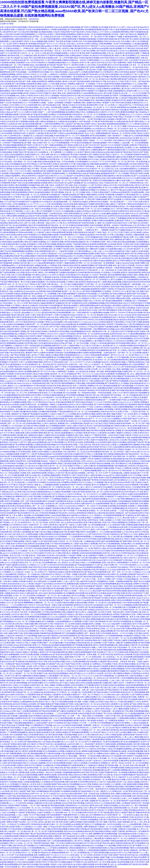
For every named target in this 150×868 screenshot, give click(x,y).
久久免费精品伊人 (46, 310)
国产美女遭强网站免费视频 (22, 445)
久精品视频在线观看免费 (85, 171)
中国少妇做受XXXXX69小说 (44, 553)
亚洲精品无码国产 (117, 60)
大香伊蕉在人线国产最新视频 (119, 822)
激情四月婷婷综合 (112, 110)
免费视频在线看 (73, 584)
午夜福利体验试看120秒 (40, 383)
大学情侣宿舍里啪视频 (47, 513)
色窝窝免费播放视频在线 (132, 388)
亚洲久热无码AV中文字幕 (139, 817)
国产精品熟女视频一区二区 (115, 765)
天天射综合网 (5, 820)
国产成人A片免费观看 (91, 242)
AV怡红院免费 (122, 185)
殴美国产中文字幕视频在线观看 (33, 857)
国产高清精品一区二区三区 (10, 522)
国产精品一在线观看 (103, 596)
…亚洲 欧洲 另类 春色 (127, 662)
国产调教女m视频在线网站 (87, 195)
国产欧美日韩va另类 (82, 438)
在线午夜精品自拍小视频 (86, 647)
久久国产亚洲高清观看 (53, 60)
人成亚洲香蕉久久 (45, 126)
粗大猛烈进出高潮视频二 (77, 473)
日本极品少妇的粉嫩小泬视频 (82, 157)
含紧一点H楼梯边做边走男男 (90, 541)
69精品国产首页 (22, 129)
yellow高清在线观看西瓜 (68, 636)
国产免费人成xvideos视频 (41, 532)
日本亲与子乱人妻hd (38, 530)
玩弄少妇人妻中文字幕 (56, 447)
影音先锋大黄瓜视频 (119, 284)
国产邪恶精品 (46, 695)
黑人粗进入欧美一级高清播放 (84, 718)
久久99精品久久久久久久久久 (55, 631)
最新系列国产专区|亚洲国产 (137, 294)
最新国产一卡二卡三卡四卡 (126, 416)
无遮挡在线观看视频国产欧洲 (85, 652)
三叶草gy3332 (92, 327)
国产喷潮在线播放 (93, 173)
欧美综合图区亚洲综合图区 (40, 607)
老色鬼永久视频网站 (67, 84)
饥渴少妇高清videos (81, 419)
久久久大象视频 (36, 287)
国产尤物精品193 (95, 155)
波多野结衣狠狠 (44, 206)
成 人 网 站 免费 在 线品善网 (20, 515)
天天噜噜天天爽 (72, 282)
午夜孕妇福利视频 (49, 468)
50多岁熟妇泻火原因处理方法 (77, 671)
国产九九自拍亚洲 (140, 176)
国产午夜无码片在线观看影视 (120, 621)
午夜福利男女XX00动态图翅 (59, 331)
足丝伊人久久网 (56, 223)
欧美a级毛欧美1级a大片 (61, 280)
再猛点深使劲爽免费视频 (119, 848)
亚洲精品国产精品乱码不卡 (137, 574)
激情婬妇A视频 (120, 362)
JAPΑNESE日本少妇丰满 (111, 258)
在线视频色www (46, 655)
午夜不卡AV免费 (68, 511)
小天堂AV (99, 84)
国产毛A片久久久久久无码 (53, 44)
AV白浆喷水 (36, 275)
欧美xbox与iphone (48, 402)
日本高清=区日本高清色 (77, 105)
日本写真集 (46, 742)
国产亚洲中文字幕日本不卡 (34, 145)
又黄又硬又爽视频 (57, 192)
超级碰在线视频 (17, 93)
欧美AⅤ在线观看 (29, 235)
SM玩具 (24, 176)
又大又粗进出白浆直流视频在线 (137, 150)
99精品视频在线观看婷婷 (99, 164)
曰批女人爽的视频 (53, 798)
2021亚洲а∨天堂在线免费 (97, 65)
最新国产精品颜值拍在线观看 (83, 867)
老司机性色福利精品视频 (73, 242)
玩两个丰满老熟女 (141, 341)
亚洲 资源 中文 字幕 (85, 381)
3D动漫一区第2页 (49, 522)
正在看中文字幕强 (7, 24)
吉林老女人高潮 (134, 548)
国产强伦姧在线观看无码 (39, 67)
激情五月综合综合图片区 (57, 183)
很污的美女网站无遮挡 (62, 489)
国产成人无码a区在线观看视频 (59, 433)
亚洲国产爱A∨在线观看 (73, 140)
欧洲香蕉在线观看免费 (98, 244)
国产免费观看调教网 (14, 754)
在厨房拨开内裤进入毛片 (28, 581)
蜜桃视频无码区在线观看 (87, 662)
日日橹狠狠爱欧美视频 (61, 247)
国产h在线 (69, 419)
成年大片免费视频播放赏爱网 (11, 138)
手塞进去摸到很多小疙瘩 (97, 522)
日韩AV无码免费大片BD (20, 91)
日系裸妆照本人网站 (111, 72)
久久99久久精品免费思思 (115, 447)
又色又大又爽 (90, 579)
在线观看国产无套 (50, 647)
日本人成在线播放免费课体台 (126, 169)
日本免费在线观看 (137, 192)
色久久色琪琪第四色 (70, 223)
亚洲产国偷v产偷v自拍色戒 (10, 353)
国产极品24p (79, 124)
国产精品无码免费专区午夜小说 (26, 513)
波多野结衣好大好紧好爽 (123, 655)
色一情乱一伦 (37, 39)
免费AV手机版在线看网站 (103, 261)
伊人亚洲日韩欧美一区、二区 (115, 815)
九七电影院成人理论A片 (9, 721)
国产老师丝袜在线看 (86, 223)
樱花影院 (120, 147)
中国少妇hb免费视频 (54, 204)
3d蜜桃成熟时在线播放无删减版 (34, 676)
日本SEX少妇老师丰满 (138, 357)
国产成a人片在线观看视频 (53, 287)
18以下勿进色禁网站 (85, 692)
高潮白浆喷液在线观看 (30, 310)
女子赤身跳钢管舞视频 (114, 636)
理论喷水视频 (95, 756)
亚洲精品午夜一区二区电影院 (52, 487)
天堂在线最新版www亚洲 (127, 834)
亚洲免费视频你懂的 (141, 711)
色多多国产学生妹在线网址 (14, 107)
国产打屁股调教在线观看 (25, 122)
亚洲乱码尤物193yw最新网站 (114, 685)
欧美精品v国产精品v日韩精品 (68, 723)
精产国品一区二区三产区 (18, 393)
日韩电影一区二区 (94, 603)
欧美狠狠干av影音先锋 (114, 388)
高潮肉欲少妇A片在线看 (101, 784)
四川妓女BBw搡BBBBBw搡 (117, 548)
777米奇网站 (42, 629)
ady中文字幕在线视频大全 (57, 442)
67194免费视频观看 (62, 143)
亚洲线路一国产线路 (96, 372)
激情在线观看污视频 (67, 206)
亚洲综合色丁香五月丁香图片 (53, 138)
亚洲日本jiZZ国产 (51, 133)
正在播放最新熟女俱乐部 (29, 702)
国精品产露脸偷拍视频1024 (43, 268)
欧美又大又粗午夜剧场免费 (36, 841)
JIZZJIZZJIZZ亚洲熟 (141, 338)
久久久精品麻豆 (73, 63)
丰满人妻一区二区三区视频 (75, 192)
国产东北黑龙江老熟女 (100, 185)
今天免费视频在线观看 (58, 499)
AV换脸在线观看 (135, 206)
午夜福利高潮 (19, 626)
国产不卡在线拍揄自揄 (113, 473)
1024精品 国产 (73, 820)
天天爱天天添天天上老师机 (50, 591)
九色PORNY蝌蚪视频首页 (107, 310)
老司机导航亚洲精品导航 (17, 763)
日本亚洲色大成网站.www (113, 402)
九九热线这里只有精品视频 (43, 136)
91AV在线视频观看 (32, 546)
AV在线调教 (124, 327)
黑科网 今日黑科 (123, 244)
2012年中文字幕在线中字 (123, 247)
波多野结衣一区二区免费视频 (45, 294)
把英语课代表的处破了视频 (44, 843)
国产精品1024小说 (7, 508)
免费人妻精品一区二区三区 (60, 180)
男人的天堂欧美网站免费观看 (42, 357)
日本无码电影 (72, 749)
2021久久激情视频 (52, 96)
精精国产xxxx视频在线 (45, 765)
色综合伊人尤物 (107, 362)
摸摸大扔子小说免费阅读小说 (70, 261)
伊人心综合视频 (25, 440)
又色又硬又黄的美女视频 (53, 735)
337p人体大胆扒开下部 (14, 612)
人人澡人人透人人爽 (31, 211)
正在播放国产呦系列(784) (131, 803)
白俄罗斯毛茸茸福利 (66, 421)
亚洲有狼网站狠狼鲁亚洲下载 (107, 98)
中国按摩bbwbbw (126, 225)
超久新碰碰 (94, 857)
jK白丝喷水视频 (101, 864)
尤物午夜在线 (17, 846)
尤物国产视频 (104, 857)
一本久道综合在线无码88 (15, 221)
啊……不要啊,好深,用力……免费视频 (94, 230)
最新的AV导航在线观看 (57, 548)
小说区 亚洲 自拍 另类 (87, 445)
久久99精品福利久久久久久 (70, 298)
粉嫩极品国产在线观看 (21, 504)
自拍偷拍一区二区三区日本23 (135, 449)
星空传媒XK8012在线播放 (29, 864)
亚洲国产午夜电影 (107, 289)
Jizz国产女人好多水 (90, 213)
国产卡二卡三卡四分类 (108, 107)
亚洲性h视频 (116, 376)
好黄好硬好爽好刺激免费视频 (19, 188)
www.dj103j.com (32, 291)
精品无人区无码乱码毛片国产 (26, 206)
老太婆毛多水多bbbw (115, 482)
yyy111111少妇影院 (10, 553)
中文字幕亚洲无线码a (27, 322)
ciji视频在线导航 (41, 265)
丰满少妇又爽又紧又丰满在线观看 (94, 768)
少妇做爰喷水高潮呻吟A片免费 (17, 228)
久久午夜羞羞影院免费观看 (33, 239)
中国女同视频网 (84, 100)
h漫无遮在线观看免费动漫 (31, 124)
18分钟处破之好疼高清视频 (139, 619)
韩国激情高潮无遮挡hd (128, 30)
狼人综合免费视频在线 (47, 563)
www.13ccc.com (59, 725)
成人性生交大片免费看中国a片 (56, 258)
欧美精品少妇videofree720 (56, 584)
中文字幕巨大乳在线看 (19, 110)
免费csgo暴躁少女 (47, 46)
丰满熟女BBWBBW (46, 534)
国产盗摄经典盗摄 (57, 706)
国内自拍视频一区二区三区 (36, 480)
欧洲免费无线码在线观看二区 (135, 596)
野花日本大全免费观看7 (120, 817)
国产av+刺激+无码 (123, 820)
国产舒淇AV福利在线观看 (122, 103)
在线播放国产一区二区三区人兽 (48, 596)
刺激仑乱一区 (98, 725)
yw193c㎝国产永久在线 (26, 223)
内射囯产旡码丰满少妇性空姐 (123, 855)
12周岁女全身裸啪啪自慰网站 (50, 430)
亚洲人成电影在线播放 (59, 732)
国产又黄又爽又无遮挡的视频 (25, 508)
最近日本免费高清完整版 (86, 414)
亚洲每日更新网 (31, 221)
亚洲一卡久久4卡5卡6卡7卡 (75, 362)
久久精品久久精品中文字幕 (70, 230)
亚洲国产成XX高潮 (117, 390)
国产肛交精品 (125, 706)
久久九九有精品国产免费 (115, 525)
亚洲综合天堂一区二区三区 (28, 563)
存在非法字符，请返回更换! (138, 508)
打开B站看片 (45, 119)
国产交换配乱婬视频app (47, 860)
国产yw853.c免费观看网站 (96, 67)
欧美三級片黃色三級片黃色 (10, 534)
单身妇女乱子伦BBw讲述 (82, 770)
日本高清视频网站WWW (40, 515)
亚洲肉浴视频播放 (117, 669)
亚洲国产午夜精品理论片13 (46, 336)
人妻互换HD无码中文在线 (87, 310)
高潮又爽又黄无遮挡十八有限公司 (49, 315)
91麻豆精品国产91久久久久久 (114, 428)
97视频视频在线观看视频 (86, 39)
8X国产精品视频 (35, 496)
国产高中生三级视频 (82, 841)
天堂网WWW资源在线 (12, 310)
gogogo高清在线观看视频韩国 (60, 456)
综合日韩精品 (11, 249)
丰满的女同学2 (43, 466)
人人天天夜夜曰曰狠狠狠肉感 (57, 848)
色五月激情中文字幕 (34, 744)
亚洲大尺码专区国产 (137, 862)
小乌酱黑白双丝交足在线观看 (54, 435)
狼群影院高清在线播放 (94, 400)
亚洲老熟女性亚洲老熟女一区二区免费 (97, 779)
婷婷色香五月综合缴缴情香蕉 (98, 350)
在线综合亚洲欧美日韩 (86, 713)
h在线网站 (52, 114)
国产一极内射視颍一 (135, 284)
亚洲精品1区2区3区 (119, 100)
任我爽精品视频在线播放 (135, 525)
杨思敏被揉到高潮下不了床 (111, 173)
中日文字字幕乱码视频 (37, 815)
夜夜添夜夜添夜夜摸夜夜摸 (41, 117)
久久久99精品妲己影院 (29, 55)
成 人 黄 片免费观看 (54, 152)
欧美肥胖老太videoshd (53, 27)
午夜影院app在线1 (65, 256)
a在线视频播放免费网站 (127, 277)
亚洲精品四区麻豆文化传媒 (16, 244)
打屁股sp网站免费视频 (14, 268)
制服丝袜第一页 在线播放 (85, 84)
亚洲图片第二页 (35, 619)
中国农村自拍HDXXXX (68, 96)
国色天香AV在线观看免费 (38, 225)
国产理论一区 (79, 374)
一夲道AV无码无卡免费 (115, 435)
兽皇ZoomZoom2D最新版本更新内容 (77, 831)
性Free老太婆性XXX (125, 213)
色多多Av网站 (118, 586)
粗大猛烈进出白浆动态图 (126, 320)
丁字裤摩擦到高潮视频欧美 (17, 732)
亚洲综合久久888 (131, 433)
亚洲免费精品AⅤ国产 (95, 775)
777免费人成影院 (44, 355)
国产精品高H (43, 853)
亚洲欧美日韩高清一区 (85, 34)
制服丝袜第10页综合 (86, 813)
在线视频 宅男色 (128, 173)
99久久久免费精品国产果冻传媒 (65, 155)
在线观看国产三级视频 (28, 850)
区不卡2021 (37, 605)
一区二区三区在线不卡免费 (69, 640)
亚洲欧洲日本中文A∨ (50, 640)
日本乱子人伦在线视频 (59, 471)
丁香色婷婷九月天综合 (66, 709)
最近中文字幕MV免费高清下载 (124, 261)
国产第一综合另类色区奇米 (34, 60)
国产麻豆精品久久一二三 (47, 100)
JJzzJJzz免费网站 (113, 419)
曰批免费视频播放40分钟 (79, 331)
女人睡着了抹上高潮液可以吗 (105, 223)
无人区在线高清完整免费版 (10, 46)
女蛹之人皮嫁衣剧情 (66, 657)
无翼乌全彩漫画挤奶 (65, 605)
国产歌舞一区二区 (72, 343)
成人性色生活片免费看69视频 (121, 775)
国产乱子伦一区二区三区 (12, 218)
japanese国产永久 (84, 659)
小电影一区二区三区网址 (59, 400)
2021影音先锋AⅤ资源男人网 (25, 374)
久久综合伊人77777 (96, 162)
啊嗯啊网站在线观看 (20, 787)
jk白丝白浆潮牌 (137, 313)
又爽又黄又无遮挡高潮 (107, 820)
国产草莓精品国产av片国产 (34, 579)
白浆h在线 (68, 322)
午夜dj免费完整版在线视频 (101, 739)
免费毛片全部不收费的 (40, 452)
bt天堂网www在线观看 (24, 232)
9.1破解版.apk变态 (77, 746)
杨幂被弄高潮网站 (88, 265)
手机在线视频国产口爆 (66, 270)
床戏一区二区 (119, 183)
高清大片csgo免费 (83, 600)
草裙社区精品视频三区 (22, 489)
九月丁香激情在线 (44, 645)
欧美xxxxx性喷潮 (12, 405)
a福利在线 (85, 846)
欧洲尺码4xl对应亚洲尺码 (114, 492)
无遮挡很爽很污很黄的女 (134, 787)
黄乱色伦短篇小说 (112, 338)
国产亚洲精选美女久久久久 (39, 400)
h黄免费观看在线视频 (97, 671)
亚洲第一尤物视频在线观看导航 (121, 581)
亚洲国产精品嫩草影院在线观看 (25, 412)
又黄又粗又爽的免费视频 (28, 577)
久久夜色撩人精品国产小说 (35, 584)
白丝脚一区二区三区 (90, 79)
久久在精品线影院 (99, 117)
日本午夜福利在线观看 (131, 603)
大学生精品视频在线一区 (132, 579)
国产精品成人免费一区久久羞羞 (132, 237)
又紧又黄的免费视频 (65, 336)
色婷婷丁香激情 (88, 140)
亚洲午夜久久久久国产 (117, 27)
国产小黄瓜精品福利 (33, 346)
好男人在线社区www (51, 169)
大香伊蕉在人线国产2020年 (97, 131)
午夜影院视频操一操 (67, 77)
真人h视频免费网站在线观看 (38, 381)
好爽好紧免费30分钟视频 (115, 671)
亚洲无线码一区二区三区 (42, 150)
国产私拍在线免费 (58, 782)
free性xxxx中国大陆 (79, 496)
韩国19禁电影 (130, 131)
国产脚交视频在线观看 (56, 805)
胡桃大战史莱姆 (71, 782)
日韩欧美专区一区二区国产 (38, 525)
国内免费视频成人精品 (65, 673)
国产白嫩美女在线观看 (65, 711)
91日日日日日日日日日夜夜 (100, 551)
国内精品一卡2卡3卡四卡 (33, 190)
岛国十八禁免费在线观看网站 (27, 711)
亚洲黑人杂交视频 (77, 89)
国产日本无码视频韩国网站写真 (40, 718)
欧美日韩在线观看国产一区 (74, 579)
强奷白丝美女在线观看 (84, 683)
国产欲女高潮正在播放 (27, 341)
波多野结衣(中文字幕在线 (85, 270)
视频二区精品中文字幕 (20, 643)
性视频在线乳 (144, 244)
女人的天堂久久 (60, 671)
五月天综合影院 (6, 162)
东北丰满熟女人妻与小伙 (130, 41)
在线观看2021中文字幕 (16, 447)
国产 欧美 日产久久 (34, 749)
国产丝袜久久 (66, 591)
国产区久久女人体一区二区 (121, 355)
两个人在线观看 (114, 770)
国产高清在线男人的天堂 (95, 74)
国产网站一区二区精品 (41, 37)
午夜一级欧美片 (101, 791)
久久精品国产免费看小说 (76, 555)
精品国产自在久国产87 (73, 706)
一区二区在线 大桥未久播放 (88, 308)
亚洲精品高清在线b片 (133, 768)
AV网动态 (73, 739)
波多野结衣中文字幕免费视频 (133, 305)
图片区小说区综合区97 (60, 364)
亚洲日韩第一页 (99, 263)
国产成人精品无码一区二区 (106, 801)
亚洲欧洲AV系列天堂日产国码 (83, 46)
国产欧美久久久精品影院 (97, 433)
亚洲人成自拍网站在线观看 (101, 100)
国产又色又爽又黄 (14, 676)
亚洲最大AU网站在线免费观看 (103, 221)
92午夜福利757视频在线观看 (13, 541)
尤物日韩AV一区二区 (75, 452)
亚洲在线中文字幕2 (7, 810)
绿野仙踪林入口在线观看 (47, 581)
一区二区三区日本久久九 (91, 494)
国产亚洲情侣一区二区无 (65, 801)
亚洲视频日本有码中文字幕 (78, 440)
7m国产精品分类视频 (17, 355)
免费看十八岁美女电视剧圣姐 (39, 180)
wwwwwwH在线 (128, 263)
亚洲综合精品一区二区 (100, 657)
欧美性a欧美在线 (29, 159)
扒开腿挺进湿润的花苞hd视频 (44, 445)
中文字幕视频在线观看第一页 (23, 739)
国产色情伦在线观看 (40, 216)
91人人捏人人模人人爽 (76, 499)
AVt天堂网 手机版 (102, 836)
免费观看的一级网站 (48, 405)
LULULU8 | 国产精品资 (14, 603)
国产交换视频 (28, 846)
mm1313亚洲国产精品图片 (75, 629)
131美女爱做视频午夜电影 (120, 857)
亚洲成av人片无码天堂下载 (57, 473)
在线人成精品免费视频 (104, 631)
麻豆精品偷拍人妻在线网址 (111, 305)
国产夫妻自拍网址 (117, 322)
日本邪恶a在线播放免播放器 (53, 395)
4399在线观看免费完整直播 (62, 232)
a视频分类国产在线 (15, 633)
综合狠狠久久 (129, 147)
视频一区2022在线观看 (9, 867)
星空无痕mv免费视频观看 (9, 655)
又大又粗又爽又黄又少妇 (15, 53)
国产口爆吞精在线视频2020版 (114, 150)
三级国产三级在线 (122, 296)
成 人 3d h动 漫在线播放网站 (29, 721)
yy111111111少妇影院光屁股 (99, 322)
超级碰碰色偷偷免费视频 (116, 124)
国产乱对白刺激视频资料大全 (131, 742)
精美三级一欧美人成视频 (33, 296)
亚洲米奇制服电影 (84, 221)
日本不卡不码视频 (134, 475)
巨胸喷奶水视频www (70, 60)
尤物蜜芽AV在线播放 (35, 678)
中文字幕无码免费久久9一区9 (54, 678)
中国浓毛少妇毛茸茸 (7, 122)
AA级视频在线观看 (12, 454)
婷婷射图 (14, 230)
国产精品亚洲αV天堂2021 (130, 152)
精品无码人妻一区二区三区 (34, 831)
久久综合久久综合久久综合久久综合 (46, 688)
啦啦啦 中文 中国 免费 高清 (57, 440)
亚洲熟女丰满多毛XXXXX (26, 765)
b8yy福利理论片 (8, 388)
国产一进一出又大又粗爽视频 (43, 506)
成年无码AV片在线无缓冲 (110, 348)
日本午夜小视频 (101, 822)
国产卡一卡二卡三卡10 (97, 419)
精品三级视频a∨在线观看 (27, 298)
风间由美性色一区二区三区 (83, 114)
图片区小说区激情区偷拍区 (112, 603)
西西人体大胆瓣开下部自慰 (59, 249)
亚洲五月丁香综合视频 (68, 756)
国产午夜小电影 (67, 185)
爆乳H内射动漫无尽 (109, 619)
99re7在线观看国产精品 (19, 735)
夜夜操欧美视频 (57, 228)
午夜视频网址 (86, 117)
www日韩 (97, 77)
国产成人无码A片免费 (105, 565)
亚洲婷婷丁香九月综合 (104, 713)
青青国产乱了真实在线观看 (76, 447)
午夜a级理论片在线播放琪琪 (109, 558)
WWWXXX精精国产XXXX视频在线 (93, 91)
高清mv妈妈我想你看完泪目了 (46, 251)
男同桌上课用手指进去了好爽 (92, 520)
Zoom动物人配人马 (36, 475)
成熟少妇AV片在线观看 (106, 138)
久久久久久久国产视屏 (116, 499)
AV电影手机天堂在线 (22, 560)
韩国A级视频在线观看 (56, 419)
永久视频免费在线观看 (43, 817)
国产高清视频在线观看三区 (64, 357)
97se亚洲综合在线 (53, 482)
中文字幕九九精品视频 (115, 235)
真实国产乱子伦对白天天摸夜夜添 (54, 749)
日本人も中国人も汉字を (46, 746)
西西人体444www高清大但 (125, 138)
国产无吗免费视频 (62, 746)
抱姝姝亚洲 (120, 254)
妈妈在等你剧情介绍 (15, 390)
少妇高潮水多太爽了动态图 (54, 504)
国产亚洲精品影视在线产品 (45, 454)
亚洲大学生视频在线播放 (62, 862)
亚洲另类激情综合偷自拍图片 (13, 466)
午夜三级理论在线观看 (29, 610)
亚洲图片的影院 (45, 787)
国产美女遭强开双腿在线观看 (81, 268)
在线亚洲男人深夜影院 (86, 574)
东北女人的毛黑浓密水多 (17, 768)
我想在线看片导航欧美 (59, 551)
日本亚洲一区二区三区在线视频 (136, 763)
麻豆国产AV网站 (85, 147)
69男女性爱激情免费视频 (30, 46)
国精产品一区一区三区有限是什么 (97, 280)
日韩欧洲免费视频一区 (107, 44)
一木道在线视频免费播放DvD (19, 379)
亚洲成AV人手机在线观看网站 (14, 647)
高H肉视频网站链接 (84, 324)
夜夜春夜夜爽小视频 (64, 867)
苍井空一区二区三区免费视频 (69, 91)
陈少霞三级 (18, 348)
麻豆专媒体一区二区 (54, 824)
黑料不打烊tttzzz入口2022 (77, 530)
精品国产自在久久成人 (86, 133)
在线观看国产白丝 (22, 63)
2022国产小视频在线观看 (119, 164)
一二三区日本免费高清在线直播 (65, 713)
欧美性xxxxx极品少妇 (135, 815)
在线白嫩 (123, 110)
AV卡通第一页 (37, 169)
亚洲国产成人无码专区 (80, 37)
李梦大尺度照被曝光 (130, 607)
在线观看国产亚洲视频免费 (116, 374)
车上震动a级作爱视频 (61, 459)
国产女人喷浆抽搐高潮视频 (139, 136)
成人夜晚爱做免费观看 (57, 853)
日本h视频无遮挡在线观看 (10, 850)
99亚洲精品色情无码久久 (15, 51)
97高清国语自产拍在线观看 (35, 737)
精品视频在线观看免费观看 (61, 645)
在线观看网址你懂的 (89, 138)
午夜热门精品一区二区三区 (106, 232)
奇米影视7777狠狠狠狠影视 (13, 143)
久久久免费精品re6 (13, 657)
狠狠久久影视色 (75, 117)
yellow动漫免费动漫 (68, 324)
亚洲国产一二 (42, 112)
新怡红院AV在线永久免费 (20, 593)
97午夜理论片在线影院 (82, 485)
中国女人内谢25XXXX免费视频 (93, 338)
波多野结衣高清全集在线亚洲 (119, 216)
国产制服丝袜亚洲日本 (141, 813)
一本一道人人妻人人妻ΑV (80, 487)
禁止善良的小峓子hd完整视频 (80, 376)
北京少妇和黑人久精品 (137, 777)
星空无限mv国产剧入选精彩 (128, 39)
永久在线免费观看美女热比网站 (135, 280)
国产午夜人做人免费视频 (72, 480)
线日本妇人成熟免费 (87, 631)
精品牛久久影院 (30, 494)
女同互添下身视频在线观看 (114, 725)
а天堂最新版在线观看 (10, 836)
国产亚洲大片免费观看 (89, 27)
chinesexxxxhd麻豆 (136, 381)
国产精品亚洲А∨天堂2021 (66, 513)
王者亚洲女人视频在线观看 (134, 235)
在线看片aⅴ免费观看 (29, 100)
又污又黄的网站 (103, 294)
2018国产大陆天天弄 (90, 621)
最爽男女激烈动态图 (133, 447)
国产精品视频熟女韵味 (14, 690)
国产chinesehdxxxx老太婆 (139, 296)
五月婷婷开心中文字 (106, 112)
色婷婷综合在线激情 (101, 334)
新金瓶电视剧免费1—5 (62, 202)
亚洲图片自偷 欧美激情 (80, 838)
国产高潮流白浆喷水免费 (17, 744)
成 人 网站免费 (95, 838)
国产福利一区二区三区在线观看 (130, 353)
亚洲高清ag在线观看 (138, 478)
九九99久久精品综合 (49, 423)
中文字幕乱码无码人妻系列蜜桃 (26, 537)
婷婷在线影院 (76, 624)
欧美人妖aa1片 (137, 598)
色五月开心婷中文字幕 (50, 327)
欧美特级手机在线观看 (101, 96)
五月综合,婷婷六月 (125, 805)
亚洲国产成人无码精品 (32, 558)
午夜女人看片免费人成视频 (85, 801)
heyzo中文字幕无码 (130, 303)
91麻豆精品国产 (134, 853)
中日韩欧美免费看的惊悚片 (82, 669)
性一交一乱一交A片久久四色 (36, 53)
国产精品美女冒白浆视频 (139, 864)
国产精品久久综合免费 (84, 614)
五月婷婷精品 (135, 673)
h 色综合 (117, 487)
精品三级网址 (80, 626)
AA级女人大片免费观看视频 (90, 563)
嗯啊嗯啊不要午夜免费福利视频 (105, 834)
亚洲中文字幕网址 (39, 334)
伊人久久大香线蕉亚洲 (52, 690)
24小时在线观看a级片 (30, 364)
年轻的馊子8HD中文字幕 (43, 862)
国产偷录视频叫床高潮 (34, 44)
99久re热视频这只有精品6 (102, 268)
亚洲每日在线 (142, 254)
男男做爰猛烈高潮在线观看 (45, 867)
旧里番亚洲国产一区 (44, 643)
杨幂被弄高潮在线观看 (52, 324)
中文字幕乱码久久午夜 (14, 650)
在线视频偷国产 (98, 147)
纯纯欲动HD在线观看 (34, 280)
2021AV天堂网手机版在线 (125, 553)
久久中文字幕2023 (142, 119)
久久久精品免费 (57, 813)
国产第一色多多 (68, 525)
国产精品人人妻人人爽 (8, 237)
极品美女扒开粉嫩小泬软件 (122, 779)
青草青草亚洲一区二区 (85, 334)
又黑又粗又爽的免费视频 (18, 683)
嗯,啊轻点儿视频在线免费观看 (51, 348)
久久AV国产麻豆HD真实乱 (30, 303)
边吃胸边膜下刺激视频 (100, 379)
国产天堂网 (27, 150)
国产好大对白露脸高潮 (39, 379)
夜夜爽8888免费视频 (114, 515)
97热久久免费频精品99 (89, 112)
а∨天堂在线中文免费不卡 (49, 230)
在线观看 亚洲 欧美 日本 (69, 567)
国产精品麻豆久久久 (104, 570)
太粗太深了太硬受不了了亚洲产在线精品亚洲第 (22, 119)
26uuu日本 (140, 626)
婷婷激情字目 (103, 621)
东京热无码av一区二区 (101, 360)
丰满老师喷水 (83, 155)
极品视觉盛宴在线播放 (133, 666)
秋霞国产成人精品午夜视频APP (12, 730)
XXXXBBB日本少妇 (80, 862)
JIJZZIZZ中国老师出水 (38, 63)
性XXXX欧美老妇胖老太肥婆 (67, 445)
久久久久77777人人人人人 (36, 204)
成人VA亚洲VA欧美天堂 (111, 699)
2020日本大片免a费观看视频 (109, 544)
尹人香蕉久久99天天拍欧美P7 (99, 530)
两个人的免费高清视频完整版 (32, 362)
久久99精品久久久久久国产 (37, 565)
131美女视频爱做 (19, 204)
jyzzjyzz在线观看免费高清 (111, 737)
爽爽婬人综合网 (84, 369)
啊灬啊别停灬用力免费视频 (45, 272)
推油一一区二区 (60, 284)
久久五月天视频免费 (121, 357)
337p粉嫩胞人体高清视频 (104, 409)
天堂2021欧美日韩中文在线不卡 (15, 860)
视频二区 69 (113, 197)
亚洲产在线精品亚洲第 (40, 89)
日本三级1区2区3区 (113, 678)
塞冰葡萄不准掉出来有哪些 (38, 456)
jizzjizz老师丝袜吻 (119, 570)
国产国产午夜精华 (68, 320)
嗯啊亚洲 (30, 820)
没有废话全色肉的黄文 (67, 110)
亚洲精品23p (38, 692)
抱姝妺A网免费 (46, 303)
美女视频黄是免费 (56, 381)
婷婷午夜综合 (126, 487)
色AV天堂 (101, 63)
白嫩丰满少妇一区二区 (87, 704)
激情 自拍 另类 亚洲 (55, 822)
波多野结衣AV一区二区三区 (31, 522)
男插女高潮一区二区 (62, 268)
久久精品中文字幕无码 (76, 53)
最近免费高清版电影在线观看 (36, 183)
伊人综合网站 (78, 256)
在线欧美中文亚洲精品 (63, 838)
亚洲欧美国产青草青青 (90, 480)
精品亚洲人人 (22, 482)
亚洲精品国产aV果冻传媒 (123, 560)
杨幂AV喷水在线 (86, 581)
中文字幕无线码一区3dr (60, 86)
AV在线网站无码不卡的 (23, 605)
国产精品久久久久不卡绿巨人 (84, 228)
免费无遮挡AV (86, 504)
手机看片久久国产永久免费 (82, 834)
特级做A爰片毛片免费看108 (100, 397)
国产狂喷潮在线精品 (129, 367)
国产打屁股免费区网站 (76, 30)
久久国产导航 (22, 237)
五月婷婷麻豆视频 (22, 725)
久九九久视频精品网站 (139, 221)
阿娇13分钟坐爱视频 (52, 305)
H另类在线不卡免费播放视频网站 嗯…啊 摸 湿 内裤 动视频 (123, 617)
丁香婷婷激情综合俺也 (8, 471)
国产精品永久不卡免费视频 (92, 824)
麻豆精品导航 (30, 730)
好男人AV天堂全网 (77, 518)
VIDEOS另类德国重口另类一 (15, 501)
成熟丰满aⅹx (75, 508)
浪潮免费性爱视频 (35, 751)
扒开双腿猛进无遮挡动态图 (17, 789)
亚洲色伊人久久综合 (80, 322)
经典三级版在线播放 (122, 645)
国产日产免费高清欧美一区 (95, 742)
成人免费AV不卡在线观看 (126, 754)
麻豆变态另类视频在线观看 (57, 53)
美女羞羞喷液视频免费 (102, 34)
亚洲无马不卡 (96, 258)
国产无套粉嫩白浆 (54, 221)
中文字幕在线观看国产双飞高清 (12, 157)
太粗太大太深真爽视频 (138, 369)
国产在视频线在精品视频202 (67, 272)
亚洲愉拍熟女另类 (89, 570)
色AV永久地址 (93, 159)
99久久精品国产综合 (133, 671)
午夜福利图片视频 (82, 388)
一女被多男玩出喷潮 (65, 251)
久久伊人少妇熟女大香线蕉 (43, 254)
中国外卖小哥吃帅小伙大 (134, 435)
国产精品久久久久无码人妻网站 (132, 534)
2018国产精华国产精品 (135, 489)
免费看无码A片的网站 (133, 530)
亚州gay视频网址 (86, 341)
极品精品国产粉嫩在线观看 (104, 468)
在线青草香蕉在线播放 (112, 84)
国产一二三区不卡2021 (130, 202)
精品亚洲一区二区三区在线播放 (62, 374)
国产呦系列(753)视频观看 (119, 381)
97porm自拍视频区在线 (23, 37)
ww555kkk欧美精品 (36, 237)
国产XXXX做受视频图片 (55, 428)
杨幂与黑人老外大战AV (39, 593)
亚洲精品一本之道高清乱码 (78, 372)
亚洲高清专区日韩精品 (115, 449)
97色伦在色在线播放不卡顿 (62, 598)
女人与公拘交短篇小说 (17, 426)
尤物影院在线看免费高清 (102, 614)
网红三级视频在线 (77, 247)
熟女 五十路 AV (124, 836)
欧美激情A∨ (100, 636)
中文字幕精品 (66, 37)
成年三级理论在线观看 (50, 338)
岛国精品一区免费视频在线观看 (74, 430)
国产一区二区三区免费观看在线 (78, 853)
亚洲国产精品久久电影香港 (54, 626)
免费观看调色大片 (120, 713)
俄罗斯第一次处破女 (111, 225)
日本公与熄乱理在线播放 (59, 72)
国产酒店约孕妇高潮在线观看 (91, 577)
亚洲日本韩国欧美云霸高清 (38, 716)
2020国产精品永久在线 (139, 133)
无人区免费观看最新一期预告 (69, 416)
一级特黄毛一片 (84, 756)
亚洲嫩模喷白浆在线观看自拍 (77, 593)
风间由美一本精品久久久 (50, 461)
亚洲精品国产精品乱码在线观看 (17, 664)
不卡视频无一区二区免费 (103, 357)
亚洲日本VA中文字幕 (45, 459)
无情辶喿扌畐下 (98, 492)
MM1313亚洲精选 (128, 308)
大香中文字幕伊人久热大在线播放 (45, 666)
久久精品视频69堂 (9, 574)
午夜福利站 (142, 112)
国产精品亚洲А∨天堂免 (82, 32)
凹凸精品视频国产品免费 (51, 539)
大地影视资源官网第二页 (132, 37)
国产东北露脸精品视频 (64, 360)
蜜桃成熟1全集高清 (52, 277)
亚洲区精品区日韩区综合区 (97, 216)
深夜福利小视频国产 (45, 508)
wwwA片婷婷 (69, 560)
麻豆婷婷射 (110, 513)
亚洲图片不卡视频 (115, 37)
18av (147, 235)
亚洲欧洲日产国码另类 (138, 145)
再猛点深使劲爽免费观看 (61, 313)
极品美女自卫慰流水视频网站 (131, 171)
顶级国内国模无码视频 (135, 784)
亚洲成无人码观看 (76, 850)
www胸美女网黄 (57, 355)
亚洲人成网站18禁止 (62, 317)
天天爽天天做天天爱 (122, 520)
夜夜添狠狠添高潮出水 (25, 796)
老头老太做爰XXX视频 (28, 270)
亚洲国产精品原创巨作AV (45, 518)
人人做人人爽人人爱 (116, 680)
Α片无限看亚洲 (58, 817)
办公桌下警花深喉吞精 (122, 860)
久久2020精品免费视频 (16, 591)
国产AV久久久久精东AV (24, 388)
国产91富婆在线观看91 (18, 678)
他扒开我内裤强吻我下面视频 (15, 331)
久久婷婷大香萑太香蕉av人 (103, 709)
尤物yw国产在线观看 (100, 666)
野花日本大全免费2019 (13, 801)
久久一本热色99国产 (87, 744)
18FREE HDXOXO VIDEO (26, 74)
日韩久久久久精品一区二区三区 (21, 843)
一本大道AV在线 (137, 67)
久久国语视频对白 (9, 808)
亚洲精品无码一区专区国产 (22, 548)
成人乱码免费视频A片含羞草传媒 (126, 504)
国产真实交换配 (48, 390)
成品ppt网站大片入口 (29, 313)
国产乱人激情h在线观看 (118, 475)
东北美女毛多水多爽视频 (52, 803)
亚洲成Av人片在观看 (77, 150)
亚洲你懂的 (112, 506)
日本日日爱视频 (119, 114)
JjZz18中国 (140, 664)
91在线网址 (47, 280)
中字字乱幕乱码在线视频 (79, 143)
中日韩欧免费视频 (60, 765)
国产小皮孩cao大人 (96, 761)
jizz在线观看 (76, 824)
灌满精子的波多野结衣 (17, 461)
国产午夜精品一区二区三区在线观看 (108, 827)
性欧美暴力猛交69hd (139, 860)
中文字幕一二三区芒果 (88, 723)
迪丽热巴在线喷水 (50, 190)
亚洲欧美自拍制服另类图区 (79, 225)
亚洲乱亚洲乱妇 (97, 152)
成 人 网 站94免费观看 (42, 178)
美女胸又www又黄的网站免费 (110, 79)
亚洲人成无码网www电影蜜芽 (40, 527)
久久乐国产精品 (10, 796)
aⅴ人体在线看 (104, 346)
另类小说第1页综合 (29, 459)
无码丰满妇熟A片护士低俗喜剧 (77, 275)
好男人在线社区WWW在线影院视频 (13, 27)
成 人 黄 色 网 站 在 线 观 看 (10, 459)
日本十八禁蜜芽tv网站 (71, 346)
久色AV (138, 702)
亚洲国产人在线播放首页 (94, 518)
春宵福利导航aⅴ (50, 692)
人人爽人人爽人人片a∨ (100, 251)
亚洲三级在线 (137, 796)
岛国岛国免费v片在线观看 (15, 277)
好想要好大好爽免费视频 (40, 188)
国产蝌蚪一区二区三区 (84, 263)
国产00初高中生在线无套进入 (108, 51)
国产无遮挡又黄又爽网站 (120, 723)
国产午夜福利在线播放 (79, 317)
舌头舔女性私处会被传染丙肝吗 (65, 310)
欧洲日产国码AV (84, 152)
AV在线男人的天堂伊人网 (106, 673)
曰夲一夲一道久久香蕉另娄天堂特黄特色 (62, 329)
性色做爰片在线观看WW (57, 501)
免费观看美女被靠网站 (84, 468)
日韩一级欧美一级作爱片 (64, 680)
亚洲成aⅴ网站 (126, 544)
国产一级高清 (90, 633)
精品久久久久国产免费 (99, 489)
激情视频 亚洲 (23, 475)
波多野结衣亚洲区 (40, 77)
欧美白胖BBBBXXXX (27, 289)
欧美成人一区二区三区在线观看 (121, 657)
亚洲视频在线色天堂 (59, 532)
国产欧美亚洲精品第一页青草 (26, 600)
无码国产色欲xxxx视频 (60, 150)
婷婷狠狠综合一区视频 (41, 706)
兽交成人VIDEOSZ (131, 89)
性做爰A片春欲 (121, 400)
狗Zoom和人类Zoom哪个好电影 (106, 93)
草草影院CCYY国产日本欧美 (72, 475)
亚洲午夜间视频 (78, 803)
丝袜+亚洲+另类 (132, 765)
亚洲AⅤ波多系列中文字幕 (21, 89)
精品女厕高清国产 (76, 794)
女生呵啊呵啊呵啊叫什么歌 (56, 530)
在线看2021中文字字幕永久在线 (123, 166)
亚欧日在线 (134, 244)
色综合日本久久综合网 (118, 440)
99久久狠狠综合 (18, 737)
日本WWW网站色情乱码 (118, 692)
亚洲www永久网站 (80, 775)
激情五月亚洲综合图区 (33, 438)
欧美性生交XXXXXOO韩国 (86, 539)
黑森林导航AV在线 (7, 652)
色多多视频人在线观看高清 (28, 147)
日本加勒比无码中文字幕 (134, 46)
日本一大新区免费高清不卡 (82, 313)
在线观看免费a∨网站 (20, 242)
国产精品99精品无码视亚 (101, 831)
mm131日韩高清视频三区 (53, 239)
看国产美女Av (139, 581)
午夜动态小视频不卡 (32, 541)
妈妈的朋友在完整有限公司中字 (57, 650)
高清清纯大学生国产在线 (103, 855)
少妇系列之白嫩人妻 (69, 48)
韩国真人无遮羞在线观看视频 (28, 782)
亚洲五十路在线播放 (77, 249)
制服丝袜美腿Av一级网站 (36, 777)
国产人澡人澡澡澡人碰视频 (129, 782)
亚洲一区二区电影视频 (113, 607)
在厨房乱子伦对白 (84, 239)
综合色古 (37, 388)
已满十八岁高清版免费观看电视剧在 (60, 841)
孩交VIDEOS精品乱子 (31, 164)
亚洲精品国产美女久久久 (43, 820)
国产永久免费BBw (97, 754)
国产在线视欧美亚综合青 (78, 303)
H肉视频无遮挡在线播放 (135, 346)
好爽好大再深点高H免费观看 (121, 600)
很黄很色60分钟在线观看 (87, 294)
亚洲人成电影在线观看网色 (10, 176)
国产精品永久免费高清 (121, 728)
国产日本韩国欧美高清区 (103, 808)
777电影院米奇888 (99, 435)
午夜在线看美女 (43, 341)
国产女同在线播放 (138, 843)
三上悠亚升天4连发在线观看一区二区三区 (44, 728)
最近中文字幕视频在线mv (54, 140)
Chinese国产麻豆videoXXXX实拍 (30, 360)
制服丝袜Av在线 (69, 315)
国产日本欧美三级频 (30, 485)
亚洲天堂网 (75, 188)
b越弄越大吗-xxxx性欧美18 (42, 202)
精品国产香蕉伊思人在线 (27, 629)
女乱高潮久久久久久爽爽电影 (82, 409)
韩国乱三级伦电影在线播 (67, 463)
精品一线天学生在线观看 (112, 824)
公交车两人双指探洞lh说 (20, 258)
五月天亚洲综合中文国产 (18, 525)
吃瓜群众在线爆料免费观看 (16, 756)
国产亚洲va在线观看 (27, 586)
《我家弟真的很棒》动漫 (87, 329)
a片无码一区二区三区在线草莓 (24, 596)
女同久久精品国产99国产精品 (24, 791)
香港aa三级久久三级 (46, 702)
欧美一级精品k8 (73, 631)
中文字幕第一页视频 (70, 574)
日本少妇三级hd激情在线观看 (106, 386)
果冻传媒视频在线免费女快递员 (119, 461)
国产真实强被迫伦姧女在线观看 (102, 119)
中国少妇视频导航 (68, 754)
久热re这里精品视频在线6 (60, 515)
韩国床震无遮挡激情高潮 (115, 588)
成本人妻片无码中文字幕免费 (124, 265)
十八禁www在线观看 (138, 723)
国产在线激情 (107, 838)
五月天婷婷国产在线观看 (119, 145)
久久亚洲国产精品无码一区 (24, 713)
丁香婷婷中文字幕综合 (85, 787)
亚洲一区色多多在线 (91, 794)
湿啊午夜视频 (89, 827)
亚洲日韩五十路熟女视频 (24, 624)
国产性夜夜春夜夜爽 (76, 765)
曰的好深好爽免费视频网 (107, 584)
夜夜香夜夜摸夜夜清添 (98, 449)
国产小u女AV (100, 46)
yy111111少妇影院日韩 (82, 598)
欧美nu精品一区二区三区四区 (82, 855)
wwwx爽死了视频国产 (115, 433)
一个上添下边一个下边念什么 (58, 129)
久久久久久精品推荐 (30, 659)
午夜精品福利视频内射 (118, 841)
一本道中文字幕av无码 (112, 716)
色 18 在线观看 (51, 98)
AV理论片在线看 (127, 494)
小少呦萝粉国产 (61, 372)
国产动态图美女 (104, 287)
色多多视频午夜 (57, 742)
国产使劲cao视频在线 (10, 270)
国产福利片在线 (75, 520)
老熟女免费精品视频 (93, 619)
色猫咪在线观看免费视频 (92, 353)
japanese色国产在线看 (50, 166)
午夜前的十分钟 (56, 864)
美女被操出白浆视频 (140, 310)
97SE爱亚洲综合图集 (123, 577)
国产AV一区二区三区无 (58, 466)
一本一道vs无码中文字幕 (98, 37)
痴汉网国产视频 (73, 532)
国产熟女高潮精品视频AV (27, 256)
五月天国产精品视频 (38, 664)
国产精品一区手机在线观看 (64, 162)
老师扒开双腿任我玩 (69, 221)
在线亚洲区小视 (52, 421)
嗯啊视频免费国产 (9, 841)
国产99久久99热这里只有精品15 (63, 614)
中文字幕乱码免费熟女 (82, 251)
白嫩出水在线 (120, 180)
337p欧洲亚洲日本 (118, 530)
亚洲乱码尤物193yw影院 (73, 808)
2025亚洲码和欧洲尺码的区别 (122, 551)
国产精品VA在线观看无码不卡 (20, 202)
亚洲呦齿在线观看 (63, 685)
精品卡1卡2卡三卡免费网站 (10, 338)
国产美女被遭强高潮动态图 (59, 89)
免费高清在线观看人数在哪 (12, 435)
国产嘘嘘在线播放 (44, 704)
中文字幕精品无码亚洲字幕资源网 (29, 213)
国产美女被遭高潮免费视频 (47, 270)
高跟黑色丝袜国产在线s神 (132, 735)
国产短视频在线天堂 (60, 303)
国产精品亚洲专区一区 (134, 454)
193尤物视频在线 (16, 164)
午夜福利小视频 (21, 652)
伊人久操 (125, 291)
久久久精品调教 (110, 846)
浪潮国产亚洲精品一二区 (23, 805)
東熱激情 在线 (102, 315)
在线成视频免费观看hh (40, 30)
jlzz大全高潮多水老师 (79, 433)
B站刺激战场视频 (143, 261)
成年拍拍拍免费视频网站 (129, 730)
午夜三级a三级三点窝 (107, 688)
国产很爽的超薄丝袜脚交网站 (36, 447)
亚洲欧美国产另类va (122, 221)
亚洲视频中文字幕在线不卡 (10, 362)
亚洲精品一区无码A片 (112, 291)
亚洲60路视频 (89, 442)
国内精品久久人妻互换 (134, 230)
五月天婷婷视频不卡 (47, 211)
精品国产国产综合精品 (112, 395)
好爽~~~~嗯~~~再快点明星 (81, 716)
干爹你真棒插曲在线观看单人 (52, 619)
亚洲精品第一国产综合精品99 (126, 513)
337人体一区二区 (81, 412)
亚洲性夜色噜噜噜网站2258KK (22, 192)
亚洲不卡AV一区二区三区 (102, 728)
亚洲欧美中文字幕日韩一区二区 (138, 683)
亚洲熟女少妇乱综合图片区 (127, 546)
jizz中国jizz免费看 (43, 374)
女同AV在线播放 (77, 685)
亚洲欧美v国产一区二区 (34, 324)
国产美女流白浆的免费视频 (53, 296)
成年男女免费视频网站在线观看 (12, 343)
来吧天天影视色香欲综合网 (26, 317)
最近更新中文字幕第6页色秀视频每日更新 (53, 55)
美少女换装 (55, 206)
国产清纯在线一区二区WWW (119, 133)
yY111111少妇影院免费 (28, 105)
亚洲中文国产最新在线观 (20, 301)
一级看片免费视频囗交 (31, 801)
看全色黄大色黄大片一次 (132, 518)
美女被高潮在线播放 (42, 192)
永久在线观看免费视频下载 (102, 504)
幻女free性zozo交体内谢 (115, 46)
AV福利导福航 (59, 136)
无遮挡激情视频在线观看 (17, 798)
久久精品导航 (7, 34)
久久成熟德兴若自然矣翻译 (66, 122)
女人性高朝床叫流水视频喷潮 (99, 317)
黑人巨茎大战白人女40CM (73, 44)
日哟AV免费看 (36, 301)
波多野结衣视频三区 (137, 761)
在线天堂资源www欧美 (14, 235)
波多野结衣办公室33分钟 (83, 605)
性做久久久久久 (142, 650)
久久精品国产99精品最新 (128, 98)
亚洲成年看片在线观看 (48, 195)
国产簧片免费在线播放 (100, 239)
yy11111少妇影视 (11, 563)
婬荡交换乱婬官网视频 (133, 390)
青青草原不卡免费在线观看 (106, 744)
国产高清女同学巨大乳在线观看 (71, 827)
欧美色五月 (113, 58)
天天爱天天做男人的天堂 (126, 232)
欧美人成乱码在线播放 (133, 676)
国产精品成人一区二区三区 (70, 676)
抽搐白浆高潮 (8, 761)
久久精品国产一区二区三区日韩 (24, 673)
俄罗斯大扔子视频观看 (50, 779)
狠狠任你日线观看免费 (50, 301)
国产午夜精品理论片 (112, 383)
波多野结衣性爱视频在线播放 (71, 301)
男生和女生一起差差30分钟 (83, 336)
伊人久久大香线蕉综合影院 (136, 124)
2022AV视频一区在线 (87, 343)
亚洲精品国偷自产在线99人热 (81, 55)
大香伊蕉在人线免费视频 (22, 532)
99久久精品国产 (67, 124)
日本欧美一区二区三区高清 (68, 541)
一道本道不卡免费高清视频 (88, 60)
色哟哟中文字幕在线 (141, 584)
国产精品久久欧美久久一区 (113, 155)
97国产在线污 (14, 487)
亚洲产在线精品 (89, 610)
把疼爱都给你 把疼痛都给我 (110, 751)
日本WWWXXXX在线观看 (33, 690)
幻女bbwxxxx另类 (9, 711)
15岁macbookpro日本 (60, 117)
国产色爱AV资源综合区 (27, 746)
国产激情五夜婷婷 (84, 492)
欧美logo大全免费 (73, 501)
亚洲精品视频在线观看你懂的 (48, 298)
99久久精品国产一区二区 (13, 831)
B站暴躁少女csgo (102, 475)
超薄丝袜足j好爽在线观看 (100, 600)
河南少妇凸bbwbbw (84, 96)
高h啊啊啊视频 (52, 777)
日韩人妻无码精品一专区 (49, 51)
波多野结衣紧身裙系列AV (74, 572)
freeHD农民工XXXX (65, 98)
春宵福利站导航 (13, 55)
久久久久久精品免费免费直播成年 (43, 263)
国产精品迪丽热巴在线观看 (37, 414)
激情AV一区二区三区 (139, 343)
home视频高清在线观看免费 (104, 157)
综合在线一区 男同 (84, 199)
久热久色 (128, 680)
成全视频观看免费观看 (93, 30)
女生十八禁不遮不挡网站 (120, 209)
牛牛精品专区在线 (94, 737)
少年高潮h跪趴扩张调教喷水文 (99, 763)
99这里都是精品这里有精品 (71, 461)
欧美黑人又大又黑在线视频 (52, 393)
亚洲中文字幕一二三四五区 (128, 412)
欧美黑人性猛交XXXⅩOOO (33, 93)
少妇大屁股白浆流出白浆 (25, 272)
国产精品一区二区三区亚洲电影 (99, 284)
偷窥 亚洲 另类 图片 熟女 (56, 737)
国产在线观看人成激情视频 (17, 716)
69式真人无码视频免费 (101, 669)
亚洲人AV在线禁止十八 (82, 185)
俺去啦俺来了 (83, 407)
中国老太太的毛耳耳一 (31, 348)
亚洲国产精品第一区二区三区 (133, 610)
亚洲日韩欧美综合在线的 (36, 798)
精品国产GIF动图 (113, 593)
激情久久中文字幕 (34, 402)
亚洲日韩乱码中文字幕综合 (51, 574)
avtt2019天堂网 (73, 744)
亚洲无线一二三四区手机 (119, 511)
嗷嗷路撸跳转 (28, 723)
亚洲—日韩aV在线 (141, 808)
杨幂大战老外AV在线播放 (117, 442)
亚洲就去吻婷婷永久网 (110, 176)
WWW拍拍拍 (113, 850)
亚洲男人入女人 (117, 397)
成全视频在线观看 (45, 32)
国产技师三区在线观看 (129, 699)
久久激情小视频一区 (82, 525)
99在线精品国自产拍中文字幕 (36, 662)
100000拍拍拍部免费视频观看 (91, 553)
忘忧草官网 (28, 343)
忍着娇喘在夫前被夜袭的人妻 (113, 89)
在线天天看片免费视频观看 (137, 270)
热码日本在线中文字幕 (138, 211)
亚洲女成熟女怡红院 (64, 386)
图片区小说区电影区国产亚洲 (59, 379)
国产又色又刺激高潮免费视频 (22, 855)
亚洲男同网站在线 (34, 393)
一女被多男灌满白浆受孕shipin (26, 320)
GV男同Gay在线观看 (100, 680)
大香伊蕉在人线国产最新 (12, 79)
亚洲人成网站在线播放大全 (31, 338)
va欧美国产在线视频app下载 (21, 77)
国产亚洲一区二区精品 (118, 350)
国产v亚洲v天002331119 (88, 287)
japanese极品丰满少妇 (131, 190)
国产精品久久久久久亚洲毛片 (85, 673)
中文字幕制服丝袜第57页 (93, 685)
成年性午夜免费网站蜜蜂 (27, 372)
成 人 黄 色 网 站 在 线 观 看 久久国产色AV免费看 (77, 51)
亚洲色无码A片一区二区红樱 (26, 853)
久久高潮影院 (45, 782)
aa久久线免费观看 (142, 855)
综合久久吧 (127, 324)
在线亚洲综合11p (69, 864)
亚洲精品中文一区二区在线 (34, 157)
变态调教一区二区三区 (108, 758)
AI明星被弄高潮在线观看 (72, 126)
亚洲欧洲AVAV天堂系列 (100, 211)
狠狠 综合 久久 (141, 138)
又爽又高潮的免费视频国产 (67, 294)
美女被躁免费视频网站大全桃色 (47, 730)
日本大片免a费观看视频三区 (70, 338)
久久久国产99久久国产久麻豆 (84, 98)
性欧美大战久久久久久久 (111, 367)
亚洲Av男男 (90, 626)
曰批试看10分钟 (56, 699)
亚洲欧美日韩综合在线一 (138, 631)
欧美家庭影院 (122, 506)
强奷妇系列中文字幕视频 (66, 860)
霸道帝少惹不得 (130, 254)
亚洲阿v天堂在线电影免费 (128, 188)
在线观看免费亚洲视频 (139, 438)
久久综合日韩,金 (128, 532)
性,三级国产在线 (77, 544)
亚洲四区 (116, 171)
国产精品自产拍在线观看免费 (95, 572)
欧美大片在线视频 (96, 846)
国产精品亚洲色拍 (22, 794)
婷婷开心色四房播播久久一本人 (92, 532)
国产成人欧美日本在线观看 (82, 586)
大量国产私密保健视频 (135, 63)
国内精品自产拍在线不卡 (139, 336)
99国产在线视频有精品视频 (96, 53)
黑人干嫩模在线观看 (121, 709)
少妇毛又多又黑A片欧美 (20, 614)
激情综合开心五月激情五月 (17, 98)
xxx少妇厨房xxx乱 (99, 129)
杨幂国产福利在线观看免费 (67, 789)
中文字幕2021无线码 (127, 393)
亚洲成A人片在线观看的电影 (30, 511)
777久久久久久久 (88, 676)
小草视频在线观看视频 (58, 30)
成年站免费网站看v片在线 (120, 438)
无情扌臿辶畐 (144, 348)
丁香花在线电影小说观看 (17, 473)
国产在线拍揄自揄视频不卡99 (100, 143)
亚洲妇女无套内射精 (60, 164)
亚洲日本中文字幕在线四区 (53, 362)
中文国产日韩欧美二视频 (110, 643)
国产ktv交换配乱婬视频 (67, 199)
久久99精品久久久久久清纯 (100, 695)
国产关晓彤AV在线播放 (109, 805)
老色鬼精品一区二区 (91, 107)
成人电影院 (125, 704)
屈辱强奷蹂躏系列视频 (113, 372)
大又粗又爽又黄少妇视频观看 (122, 537)
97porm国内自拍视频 (25, 862)
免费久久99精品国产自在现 (21, 30)
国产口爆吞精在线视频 (52, 754)
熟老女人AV (14, 322)
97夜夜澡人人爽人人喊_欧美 (50, 48)
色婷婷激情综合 (113, 659)
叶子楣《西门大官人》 (50, 110)
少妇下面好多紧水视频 (32, 463)
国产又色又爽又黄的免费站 (87, 558)
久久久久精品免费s (37, 91)
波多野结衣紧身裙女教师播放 (96, 499)
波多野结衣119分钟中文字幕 (127, 70)
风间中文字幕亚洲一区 (16, 197)
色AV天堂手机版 (118, 596)
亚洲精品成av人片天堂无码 (10, 313)
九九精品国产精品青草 (24, 247)
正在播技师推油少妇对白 (65, 405)
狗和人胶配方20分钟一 (117, 683)
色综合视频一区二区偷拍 (78, 178)
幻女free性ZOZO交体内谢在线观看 (61, 565)
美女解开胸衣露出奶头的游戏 (89, 272)
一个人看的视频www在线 (114, 527)
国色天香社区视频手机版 (106, 416)
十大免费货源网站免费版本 (126, 718)
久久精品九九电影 (55, 414)
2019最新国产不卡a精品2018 (115, 496)
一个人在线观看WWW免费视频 (79, 537)
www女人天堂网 (71, 662)
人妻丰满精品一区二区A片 (22, 162)
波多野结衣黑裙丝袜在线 (88, 282)
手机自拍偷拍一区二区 (11, 303)
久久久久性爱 (41, 74)
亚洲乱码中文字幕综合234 (38, 810)
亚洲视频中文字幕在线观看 (125, 195)
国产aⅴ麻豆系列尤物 (26, 86)
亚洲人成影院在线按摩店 (71, 93)
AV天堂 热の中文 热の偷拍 (19, 520)
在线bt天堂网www (78, 798)
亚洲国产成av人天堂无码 (92, 301)
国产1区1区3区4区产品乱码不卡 (97, 145)
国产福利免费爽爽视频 (56, 112)
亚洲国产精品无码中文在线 (18, 367)
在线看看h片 (115, 704)
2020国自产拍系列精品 (85, 166)
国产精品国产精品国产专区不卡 (59, 65)
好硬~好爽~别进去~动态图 (50, 185)
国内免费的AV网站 (73, 112)
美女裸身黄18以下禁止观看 (123, 711)
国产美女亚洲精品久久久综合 (110, 308)
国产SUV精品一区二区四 (28, 397)
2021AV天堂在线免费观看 (56, 763)
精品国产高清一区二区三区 (54, 560)
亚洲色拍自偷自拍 (83, 643)
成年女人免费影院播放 (94, 150)
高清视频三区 (93, 190)
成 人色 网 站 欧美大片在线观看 (39, 784)
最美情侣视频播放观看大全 (95, 471)
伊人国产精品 (74, 563)
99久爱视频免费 (6, 263)
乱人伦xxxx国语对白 (99, 461)
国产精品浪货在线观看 (47, 711)
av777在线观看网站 (134, 496)
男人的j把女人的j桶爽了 (79, 459)
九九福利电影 (119, 676)
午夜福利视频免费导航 (101, 86)
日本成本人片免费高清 (123, 468)
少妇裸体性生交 (19, 291)
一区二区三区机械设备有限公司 (133, 395)
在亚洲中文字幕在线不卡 (97, 810)
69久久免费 (102, 640)
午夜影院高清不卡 (61, 739)
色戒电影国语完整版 (34, 84)
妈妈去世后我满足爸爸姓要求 (39, 732)
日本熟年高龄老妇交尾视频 (89, 58)
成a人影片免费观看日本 (95, 815)
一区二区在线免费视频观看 (40, 614)
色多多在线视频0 (116, 48)
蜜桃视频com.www (82, 754)
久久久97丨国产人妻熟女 (38, 419)
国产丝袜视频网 (141, 393)
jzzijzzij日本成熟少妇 (35, 709)
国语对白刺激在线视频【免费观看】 (79, 725)
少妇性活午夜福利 (9, 709)
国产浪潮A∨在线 (72, 704)
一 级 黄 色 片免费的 (102, 166)
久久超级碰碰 (81, 131)
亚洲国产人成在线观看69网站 (91, 188)
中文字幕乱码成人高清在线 (133, 48)
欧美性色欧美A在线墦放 (44, 713)
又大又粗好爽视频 (30, 636)
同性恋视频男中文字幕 (46, 376)
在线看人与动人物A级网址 (97, 197)
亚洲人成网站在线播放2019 (94, 588)
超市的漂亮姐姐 (122, 619)
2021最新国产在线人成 (55, 664)
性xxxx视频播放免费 (39, 41)
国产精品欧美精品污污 (18, 103)
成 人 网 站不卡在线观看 (40, 638)
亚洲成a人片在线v (11, 838)
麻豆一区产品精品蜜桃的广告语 (123, 626)
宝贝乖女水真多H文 (77, 650)
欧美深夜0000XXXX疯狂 (68, 218)
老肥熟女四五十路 (42, 586)
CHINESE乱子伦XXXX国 (22, 478)
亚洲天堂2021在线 (58, 607)
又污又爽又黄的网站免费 (99, 853)
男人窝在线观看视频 (129, 430)
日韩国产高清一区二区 (45, 143)
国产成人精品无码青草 (12, 640)
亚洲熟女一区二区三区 (64, 350)
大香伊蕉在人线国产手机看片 (138, 350)
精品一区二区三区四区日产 (37, 572)
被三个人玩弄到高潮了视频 (137, 86)
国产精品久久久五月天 (107, 732)
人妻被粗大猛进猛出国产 (132, 473)
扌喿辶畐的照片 (62, 563)
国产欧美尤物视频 (50, 709)
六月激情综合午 (18, 346)
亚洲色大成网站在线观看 (85, 864)
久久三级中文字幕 (73, 857)
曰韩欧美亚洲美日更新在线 (62, 527)
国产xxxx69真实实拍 (15, 60)
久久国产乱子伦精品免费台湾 (108, 782)
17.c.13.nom (98, 402)
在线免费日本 (46, 721)
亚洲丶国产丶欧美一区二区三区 (119, 572)
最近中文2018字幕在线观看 (118, 65)
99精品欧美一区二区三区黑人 (34, 369)
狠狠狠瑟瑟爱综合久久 (46, 492)
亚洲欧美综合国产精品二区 (60, 716)
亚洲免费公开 (125, 159)
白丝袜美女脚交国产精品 (22, 169)
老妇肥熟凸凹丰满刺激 (105, 860)
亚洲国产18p (69, 626)
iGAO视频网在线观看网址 (32, 173)
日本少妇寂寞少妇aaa (11, 645)
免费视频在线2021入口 (129, 770)
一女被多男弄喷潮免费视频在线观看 (65, 721)
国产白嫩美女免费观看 (37, 242)
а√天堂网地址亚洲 (54, 265)
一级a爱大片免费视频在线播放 (30, 779)
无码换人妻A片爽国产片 (35, 277)
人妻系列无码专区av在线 (119, 336)
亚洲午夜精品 (124, 72)
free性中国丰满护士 (39, 440)
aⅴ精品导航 (101, 513)
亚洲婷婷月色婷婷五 (141, 155)
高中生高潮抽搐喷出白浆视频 (53, 751)
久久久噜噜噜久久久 (70, 152)
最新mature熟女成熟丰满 (86, 860)
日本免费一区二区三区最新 (101, 369)
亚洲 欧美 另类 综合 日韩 (94, 395)
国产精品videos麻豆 (101, 692)
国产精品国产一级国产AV (102, 586)
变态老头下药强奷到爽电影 (136, 289)
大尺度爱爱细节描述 (32, 695)
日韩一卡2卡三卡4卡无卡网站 (20, 171)
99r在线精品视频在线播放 (137, 409)
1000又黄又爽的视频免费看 (32, 754)
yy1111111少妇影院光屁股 (136, 178)
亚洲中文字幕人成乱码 (88, 63)
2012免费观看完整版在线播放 (35, 617)
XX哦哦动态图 (65, 327)
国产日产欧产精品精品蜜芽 (104, 813)
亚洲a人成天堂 (31, 355)
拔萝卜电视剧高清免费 (66, 171)
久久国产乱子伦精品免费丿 (102, 711)
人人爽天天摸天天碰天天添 (106, 647)
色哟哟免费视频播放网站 (81, 489)
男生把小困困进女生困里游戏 (99, 459)
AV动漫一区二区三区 (29, 657)
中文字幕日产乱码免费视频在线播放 (74, 197)
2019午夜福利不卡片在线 (134, 492)
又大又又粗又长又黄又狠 (89, 346)
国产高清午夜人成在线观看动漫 (55, 744)
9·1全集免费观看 (87, 93)
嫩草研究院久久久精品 (76, 815)
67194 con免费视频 (93, 362)
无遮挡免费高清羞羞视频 (95, 383)
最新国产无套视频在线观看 (108, 327)
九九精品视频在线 (108, 697)
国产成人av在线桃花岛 (89, 183)
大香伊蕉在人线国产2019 (20, 327)
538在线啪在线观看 (41, 548)
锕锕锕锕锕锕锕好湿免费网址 (23, 251)
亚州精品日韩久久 (63, 761)
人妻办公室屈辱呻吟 (33, 197)
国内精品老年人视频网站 (9, 511)
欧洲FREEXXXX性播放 (37, 482)
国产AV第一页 (133, 162)
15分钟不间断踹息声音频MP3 (50, 320)
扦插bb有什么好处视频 (92, 256)
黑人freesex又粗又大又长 (103, 560)
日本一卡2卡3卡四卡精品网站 (125, 565)
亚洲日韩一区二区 (22, 67)
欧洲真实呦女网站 (99, 324)
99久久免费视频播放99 (37, 129)
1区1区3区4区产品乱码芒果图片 (23, 699)
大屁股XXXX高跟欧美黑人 (99, 440)
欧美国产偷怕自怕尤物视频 (100, 463)
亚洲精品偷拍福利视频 (113, 532)
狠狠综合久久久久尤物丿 (130, 480)
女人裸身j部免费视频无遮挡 (91, 699)
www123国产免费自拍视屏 (126, 629)
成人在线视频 (95, 643)
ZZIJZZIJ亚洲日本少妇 (64, 770)
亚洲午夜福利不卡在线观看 (132, 756)
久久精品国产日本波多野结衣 (74, 176)
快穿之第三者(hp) (75, 758)
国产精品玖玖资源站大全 (48, 537)
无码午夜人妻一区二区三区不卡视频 (113, 126)
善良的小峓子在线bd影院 (36, 421)
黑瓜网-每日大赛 (55, 525)
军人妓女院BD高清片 (77, 400)
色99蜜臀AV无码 (37, 560)
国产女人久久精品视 (118, 346)
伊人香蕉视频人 (33, 652)
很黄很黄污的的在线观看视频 (50, 291)
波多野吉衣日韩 (15, 124)
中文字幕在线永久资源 (135, 256)
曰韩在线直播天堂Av (22, 287)
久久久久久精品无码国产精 (94, 591)
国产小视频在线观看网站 (54, 145)
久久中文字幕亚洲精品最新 (63, 718)
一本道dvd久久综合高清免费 (91, 508)
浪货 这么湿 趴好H (37, 258)
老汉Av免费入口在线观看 (85, 836)
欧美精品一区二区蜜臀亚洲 (107, 721)
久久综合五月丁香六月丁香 (67, 100)
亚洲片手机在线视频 (18, 72)
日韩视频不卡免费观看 (72, 103)
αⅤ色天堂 (141, 107)
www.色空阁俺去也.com (79, 761)
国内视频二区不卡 (110, 777)
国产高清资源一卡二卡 (94, 428)
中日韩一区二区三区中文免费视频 (97, 209)
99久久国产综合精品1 (37, 98)
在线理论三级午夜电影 (88, 721)
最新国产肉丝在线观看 (135, 100)
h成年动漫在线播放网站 (51, 39)
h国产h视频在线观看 (99, 199)
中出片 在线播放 (82, 730)
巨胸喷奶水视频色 (62, 376)
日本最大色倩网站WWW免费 (42, 489)
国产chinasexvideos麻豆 (13, 150)
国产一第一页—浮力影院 (66, 468)
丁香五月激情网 (23, 65)
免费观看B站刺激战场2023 (80, 379)
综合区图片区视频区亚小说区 (74, 348)
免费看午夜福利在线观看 (47, 775)
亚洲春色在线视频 (7, 713)
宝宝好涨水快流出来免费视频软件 (69, 79)
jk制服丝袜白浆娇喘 (64, 244)
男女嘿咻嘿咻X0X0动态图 (46, 159)
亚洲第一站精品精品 (133, 298)
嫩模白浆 (124, 508)
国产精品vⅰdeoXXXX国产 (40, 499)
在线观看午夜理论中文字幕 (16, 329)
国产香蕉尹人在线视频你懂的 (121, 96)
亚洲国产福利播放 (129, 690)
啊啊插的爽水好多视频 (106, 329)
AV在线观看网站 (94, 412)
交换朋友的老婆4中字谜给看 (31, 539)
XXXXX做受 (14, 105)
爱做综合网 (13, 223)
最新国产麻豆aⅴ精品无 (60, 784)
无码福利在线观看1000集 (54, 579)
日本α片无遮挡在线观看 (84, 405)
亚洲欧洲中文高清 (37, 305)
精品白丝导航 (59, 343)
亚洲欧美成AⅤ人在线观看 (32, 138)
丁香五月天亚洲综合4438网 (58, 478)
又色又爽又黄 (9, 624)
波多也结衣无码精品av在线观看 (24, 704)
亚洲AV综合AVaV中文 (109, 412)
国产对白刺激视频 (108, 746)
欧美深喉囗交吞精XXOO (73, 41)
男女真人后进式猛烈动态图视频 (98, 426)
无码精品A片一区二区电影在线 (29, 574)
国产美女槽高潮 (18, 662)
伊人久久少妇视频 (69, 414)
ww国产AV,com (15, 631)
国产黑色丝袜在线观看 (19, 567)
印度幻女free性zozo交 (112, 41)
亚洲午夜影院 (33, 787)
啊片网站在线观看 (49, 308)
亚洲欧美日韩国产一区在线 (127, 421)
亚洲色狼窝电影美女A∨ (73, 355)
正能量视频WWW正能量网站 (81, 129)
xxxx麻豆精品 (65, 596)
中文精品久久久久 (62, 850)
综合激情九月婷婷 (132, 725)
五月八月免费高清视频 (29, 534)
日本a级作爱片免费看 (12, 610)
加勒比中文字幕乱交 (132, 397)
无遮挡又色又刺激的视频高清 (103, 180)
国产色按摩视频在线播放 (62, 496)
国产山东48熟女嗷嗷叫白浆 (126, 732)
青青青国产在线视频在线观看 (54, 173)
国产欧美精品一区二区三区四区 (12, 742)
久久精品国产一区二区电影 (100, 364)
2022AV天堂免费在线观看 (29, 655)
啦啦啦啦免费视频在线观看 (84, 254)
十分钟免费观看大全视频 (36, 103)
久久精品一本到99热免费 (52, 107)
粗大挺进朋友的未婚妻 (131, 53)
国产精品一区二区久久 (115, 605)
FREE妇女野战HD (93, 629)
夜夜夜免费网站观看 (141, 360)
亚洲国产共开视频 (110, 829)
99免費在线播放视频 (80, 456)
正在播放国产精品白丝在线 (107, 662)
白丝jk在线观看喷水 (16, 155)
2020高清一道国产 (118, 34)
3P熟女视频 (80, 383)
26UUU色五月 (112, 81)
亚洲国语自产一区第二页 (80, 695)
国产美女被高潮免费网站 (94, 607)
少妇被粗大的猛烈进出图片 (109, 159)
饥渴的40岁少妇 (96, 735)
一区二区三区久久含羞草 (29, 430)
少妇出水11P (51, 334)
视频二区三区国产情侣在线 (103, 655)
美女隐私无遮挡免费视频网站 (24, 34)
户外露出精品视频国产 (126, 702)
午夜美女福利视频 (77, 209)
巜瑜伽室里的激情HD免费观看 (11, 296)
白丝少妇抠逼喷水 (93, 348)
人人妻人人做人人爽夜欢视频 (132, 737)
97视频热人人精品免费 (121, 143)
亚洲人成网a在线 (116, 239)
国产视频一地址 (30, 143)
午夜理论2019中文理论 (35, 96)
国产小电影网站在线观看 (67, 195)
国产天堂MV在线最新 (102, 405)
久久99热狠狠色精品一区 (59, 67)
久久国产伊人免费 (24, 442)
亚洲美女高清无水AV (124, 846)
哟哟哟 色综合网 (35, 110)
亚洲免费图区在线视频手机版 (29, 185)
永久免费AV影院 (66, 688)
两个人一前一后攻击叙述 (104, 270)
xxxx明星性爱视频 (32, 51)
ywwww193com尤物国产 (75, 506)
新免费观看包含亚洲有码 (9, 586)
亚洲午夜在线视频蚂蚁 (137, 459)
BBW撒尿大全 (36, 327)
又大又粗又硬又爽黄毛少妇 (51, 511)
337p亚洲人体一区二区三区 (86, 315)
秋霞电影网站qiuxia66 (17, 749)
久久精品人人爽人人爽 (23, 770)
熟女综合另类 (55, 37)
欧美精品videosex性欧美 (50, 756)
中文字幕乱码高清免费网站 (60, 544)
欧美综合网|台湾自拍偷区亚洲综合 (19, 506)
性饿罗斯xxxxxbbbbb (78, 515)
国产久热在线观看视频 (60, 178)
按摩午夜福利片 (78, 527)
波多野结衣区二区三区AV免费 (99, 862)
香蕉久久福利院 (13, 430)
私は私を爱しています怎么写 (130, 93)
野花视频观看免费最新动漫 (120, 478)
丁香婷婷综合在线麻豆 (80, 202)
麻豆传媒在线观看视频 (126, 242)
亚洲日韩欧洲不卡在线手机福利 (128, 801)
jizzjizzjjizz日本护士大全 (118, 853)
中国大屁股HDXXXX (120, 140)
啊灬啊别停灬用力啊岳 (128, 659)
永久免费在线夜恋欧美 (122, 122)
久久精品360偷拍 (75, 570)
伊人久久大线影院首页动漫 (85, 421)
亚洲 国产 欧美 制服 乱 (141, 779)
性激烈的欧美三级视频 (51, 438)
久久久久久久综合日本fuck (95, 374)
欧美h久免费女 (110, 754)
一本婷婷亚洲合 (108, 577)
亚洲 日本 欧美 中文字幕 (19, 555)
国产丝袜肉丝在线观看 (141, 157)
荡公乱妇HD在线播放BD (92, 452)
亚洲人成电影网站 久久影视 (76, 737)
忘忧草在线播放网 (15, 369)
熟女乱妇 (67, 487)
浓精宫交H (119, 539)
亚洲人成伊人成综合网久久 (121, 695)
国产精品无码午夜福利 (86, 636)
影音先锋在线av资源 (19, 180)
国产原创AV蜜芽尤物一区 (119, 456)
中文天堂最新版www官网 (103, 114)
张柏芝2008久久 (123, 223)
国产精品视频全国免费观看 (79, 732)
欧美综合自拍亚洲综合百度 (77, 522)
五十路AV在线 (65, 798)
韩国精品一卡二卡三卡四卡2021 (130, 721)
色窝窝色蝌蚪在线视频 (101, 313)
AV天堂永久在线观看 (73, 138)
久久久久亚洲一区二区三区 (74, 742)
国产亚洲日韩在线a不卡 (43, 796)
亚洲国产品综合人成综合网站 (95, 124)
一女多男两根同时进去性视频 (38, 72)
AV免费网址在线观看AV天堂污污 (73, 482)
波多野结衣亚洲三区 (117, 334)
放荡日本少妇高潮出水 (56, 629)
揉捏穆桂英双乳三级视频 (91, 624)
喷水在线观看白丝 (126, 176)
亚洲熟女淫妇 (70, 843)
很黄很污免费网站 (106, 247)
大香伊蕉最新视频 (33, 461)
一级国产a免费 (52, 697)
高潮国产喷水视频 (140, 537)
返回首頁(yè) (34, 19)
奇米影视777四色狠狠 (114, 324)
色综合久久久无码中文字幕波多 (53, 275)
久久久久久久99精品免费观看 (81, 86)
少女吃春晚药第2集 (139, 487)
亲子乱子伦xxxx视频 (110, 188)
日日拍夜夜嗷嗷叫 (81, 162)
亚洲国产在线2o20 (18, 183)
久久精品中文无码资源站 (66, 334)
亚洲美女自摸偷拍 (37, 772)
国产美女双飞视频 (71, 817)
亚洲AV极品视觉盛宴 (64, 402)
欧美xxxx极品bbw (35, 789)
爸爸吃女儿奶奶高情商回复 (131, 272)
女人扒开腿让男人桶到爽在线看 (17, 772)
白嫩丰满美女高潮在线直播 (43, 162)
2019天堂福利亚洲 (102, 390)
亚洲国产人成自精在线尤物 (52, 213)
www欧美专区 (87, 261)
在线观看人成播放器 (34, 803)
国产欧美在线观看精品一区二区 (78, 548)
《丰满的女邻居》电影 (30, 48)
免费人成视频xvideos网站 (91, 103)
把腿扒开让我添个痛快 (53, 93)
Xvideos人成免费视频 (126, 58)
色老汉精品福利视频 (7, 815)
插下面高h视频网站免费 (83, 680)
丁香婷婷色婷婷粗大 (54, 480)
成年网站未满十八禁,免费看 (136, 831)
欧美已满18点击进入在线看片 (107, 445)
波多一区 (12, 65)
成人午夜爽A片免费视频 (68, 558)
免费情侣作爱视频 (47, 353)
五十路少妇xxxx (31, 466)
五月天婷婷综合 (39, 428)
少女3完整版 (90, 596)
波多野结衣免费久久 (79, 65)
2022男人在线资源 (82, 664)
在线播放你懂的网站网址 (120, 360)
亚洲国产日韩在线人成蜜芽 (117, 640)
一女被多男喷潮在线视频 (122, 268)
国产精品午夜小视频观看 (135, 34)
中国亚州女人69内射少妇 (84, 357)
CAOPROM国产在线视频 (14, 463)
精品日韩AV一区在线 (14, 239)
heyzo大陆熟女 (64, 70)
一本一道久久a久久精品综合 (74, 237)
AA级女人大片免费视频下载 (97, 482)
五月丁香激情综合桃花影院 (84, 235)
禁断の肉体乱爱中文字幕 (43, 624)
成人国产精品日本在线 (74, 610)
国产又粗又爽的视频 (125, 386)
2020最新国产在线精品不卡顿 (134, 636)
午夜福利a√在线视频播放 (89, 820)
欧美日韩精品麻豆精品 (114, 303)
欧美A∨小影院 (89, 475)
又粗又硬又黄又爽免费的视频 (49, 600)
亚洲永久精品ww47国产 (9, 112)
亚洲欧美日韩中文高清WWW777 (132, 593)
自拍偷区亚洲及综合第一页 (29, 405)
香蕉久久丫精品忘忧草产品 (121, 105)
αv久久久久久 (128, 402)
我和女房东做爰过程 (117, 251)
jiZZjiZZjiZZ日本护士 (103, 610)
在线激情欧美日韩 (66, 485)
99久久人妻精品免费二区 (91, 612)
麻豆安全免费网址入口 (131, 55)
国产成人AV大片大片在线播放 (16, 697)
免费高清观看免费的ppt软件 (90, 305)
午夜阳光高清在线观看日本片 (137, 204)
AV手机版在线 (120, 289)
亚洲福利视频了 (17, 407)
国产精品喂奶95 (131, 405)
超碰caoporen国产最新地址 (48, 636)
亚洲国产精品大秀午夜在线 (23, 152)
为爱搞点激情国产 (109, 70)
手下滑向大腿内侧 (40, 805)
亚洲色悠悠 (58, 353)
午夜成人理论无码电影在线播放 (114, 256)
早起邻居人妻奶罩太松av (90, 805)
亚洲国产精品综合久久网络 (118, 810)
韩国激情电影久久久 (128, 84)
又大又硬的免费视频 (18, 421)
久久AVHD (93, 732)
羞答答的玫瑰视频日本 (57, 593)
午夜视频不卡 (106, 103)
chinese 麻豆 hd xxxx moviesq (119, 315)
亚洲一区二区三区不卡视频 (79, 397)
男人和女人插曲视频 (97, 388)
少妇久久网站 (88, 808)
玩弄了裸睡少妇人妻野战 (37, 697)
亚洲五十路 (106, 563)
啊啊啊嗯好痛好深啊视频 (20, 607)
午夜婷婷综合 (115, 534)
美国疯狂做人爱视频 (113, 430)
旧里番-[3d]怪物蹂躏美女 (116, 91)
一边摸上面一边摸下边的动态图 (92, 690)
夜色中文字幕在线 (142, 532)
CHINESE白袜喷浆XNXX (119, 211)
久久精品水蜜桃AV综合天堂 (29, 230)
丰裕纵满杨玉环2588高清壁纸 (92, 777)
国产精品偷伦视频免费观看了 (113, 301)
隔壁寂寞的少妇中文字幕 (132, 624)
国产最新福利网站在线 (33, 742)
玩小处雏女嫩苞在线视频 (108, 213)
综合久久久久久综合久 (134, 114)
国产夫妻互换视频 (19, 84)
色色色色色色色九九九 (79, 534)
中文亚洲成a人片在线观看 (110, 272)
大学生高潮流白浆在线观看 (55, 282)
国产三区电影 (117, 579)
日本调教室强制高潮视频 (47, 412)
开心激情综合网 (82, 449)
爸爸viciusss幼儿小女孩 (102, 817)
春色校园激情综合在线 (97, 178)
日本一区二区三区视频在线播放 (29, 621)
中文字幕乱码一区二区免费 (67, 692)
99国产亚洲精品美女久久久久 (65, 659)
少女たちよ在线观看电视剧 (132, 824)
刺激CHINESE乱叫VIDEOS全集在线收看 (44, 567)
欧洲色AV (36, 131)
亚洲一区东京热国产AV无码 (135, 60)
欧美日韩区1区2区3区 (89, 772)
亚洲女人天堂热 (91, 192)
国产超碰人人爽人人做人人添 (19, 499)
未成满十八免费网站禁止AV (74, 619)
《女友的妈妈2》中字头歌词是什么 (110, 798)
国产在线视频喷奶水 (101, 581)
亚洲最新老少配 (72, 435)
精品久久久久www (25, 838)
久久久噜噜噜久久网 (118, 784)
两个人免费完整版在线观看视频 (109, 282)
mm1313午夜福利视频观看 (39, 367)
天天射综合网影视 (44, 471)
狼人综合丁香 (139, 647)
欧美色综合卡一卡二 (76, 471)
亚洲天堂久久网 (108, 553)
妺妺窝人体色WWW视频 (130, 751)
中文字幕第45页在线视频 (105, 228)
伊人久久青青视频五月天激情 (15, 784)
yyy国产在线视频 (74, 183)
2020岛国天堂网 (135, 164)
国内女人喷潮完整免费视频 (103, 645)
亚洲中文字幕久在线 (92, 650)
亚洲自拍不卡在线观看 (8, 782)
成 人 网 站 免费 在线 (45, 155)
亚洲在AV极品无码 (139, 426)
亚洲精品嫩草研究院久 (136, 640)
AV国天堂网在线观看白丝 (115, 178)
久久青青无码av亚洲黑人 (45, 34)
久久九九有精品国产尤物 (58, 341)
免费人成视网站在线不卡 (20, 570)
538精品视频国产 (16, 173)
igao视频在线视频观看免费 (27, 126)
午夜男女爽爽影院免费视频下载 (126, 112)
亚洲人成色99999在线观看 (37, 473)
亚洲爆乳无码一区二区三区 (132, 372)
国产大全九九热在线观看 (63, 254)
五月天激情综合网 (121, 652)
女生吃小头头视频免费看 (129, 51)
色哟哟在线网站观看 (69, 39)
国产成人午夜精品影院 (108, 546)
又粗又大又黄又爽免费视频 (21, 275)
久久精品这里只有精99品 (13, 636)
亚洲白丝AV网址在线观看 (35, 426)
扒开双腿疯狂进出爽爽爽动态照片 (15, 496)
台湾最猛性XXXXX (24, 334)
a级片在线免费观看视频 (110, 541)
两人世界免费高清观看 (115, 768)
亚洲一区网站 (137, 614)
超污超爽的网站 (12, 86)
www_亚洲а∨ (21, 96)
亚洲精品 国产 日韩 (57, 638)
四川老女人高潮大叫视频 (60, 209)
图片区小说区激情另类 (139, 520)
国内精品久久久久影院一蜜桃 (36, 827)
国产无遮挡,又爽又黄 (46, 284)
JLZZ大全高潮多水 (63, 518)
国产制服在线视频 (58, 704)
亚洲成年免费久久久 (134, 91)
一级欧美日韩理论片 (65, 546)
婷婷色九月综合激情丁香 (91, 296)
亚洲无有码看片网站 (65, 775)
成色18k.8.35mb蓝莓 (20, 527)
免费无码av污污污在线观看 (111, 756)
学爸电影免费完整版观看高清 (71, 277)
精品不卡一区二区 (119, 838)
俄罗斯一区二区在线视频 (17, 261)
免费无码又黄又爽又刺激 (74, 588)
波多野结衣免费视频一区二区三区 (120, 555)
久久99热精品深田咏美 (34, 647)
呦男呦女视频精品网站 (117, 454)
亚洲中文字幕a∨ (83, 463)
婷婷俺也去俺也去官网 (61, 508)
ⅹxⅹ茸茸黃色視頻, (77, 280)
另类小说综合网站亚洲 (37, 58)
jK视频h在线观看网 (37, 282)
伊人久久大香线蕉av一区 (96, 515)
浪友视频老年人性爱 (34, 244)
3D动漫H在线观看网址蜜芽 (81, 796)
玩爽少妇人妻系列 (21, 751)
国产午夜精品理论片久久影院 (71, 779)
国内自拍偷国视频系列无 (140, 739)
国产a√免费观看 (48, 621)
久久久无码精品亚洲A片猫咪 (126, 697)
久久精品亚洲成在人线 (58, 452)
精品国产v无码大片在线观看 (77, 763)
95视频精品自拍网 (131, 605)
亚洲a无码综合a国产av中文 (47, 494)
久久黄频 (32, 643)
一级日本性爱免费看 (134, 428)
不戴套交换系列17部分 (14, 558)
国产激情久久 (117, 55)
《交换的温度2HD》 (110, 353)
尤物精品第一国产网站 (138, 850)
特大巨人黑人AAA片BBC (94, 527)
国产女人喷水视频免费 (46, 850)
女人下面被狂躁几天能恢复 (94, 765)
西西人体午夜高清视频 (63, 46)
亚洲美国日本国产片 (21, 133)
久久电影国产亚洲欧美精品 (26, 813)
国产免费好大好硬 (107, 296)
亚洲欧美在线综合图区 (67, 166)
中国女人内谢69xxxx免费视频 (99, 407)
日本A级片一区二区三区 (120, 638)
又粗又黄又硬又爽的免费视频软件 (63, 383)
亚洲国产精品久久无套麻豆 (104, 254)
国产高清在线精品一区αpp (17, 728)
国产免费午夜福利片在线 (100, 478)
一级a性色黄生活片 (101, 789)
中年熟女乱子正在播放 (16, 824)
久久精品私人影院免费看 (125, 688)
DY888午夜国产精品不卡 (130, 419)
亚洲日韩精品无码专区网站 (31, 395)
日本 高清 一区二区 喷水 (138, 65)
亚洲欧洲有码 (124, 761)
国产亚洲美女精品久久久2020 (68, 577)
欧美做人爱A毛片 (135, 185)
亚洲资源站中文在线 (19, 848)
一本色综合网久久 (11, 518)
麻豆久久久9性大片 (25, 553)
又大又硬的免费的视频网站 (136, 334)
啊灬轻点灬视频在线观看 (136, 374)
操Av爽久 (121, 612)
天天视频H (125, 383)
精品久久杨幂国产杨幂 (123, 813)
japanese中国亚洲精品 (77, 67)
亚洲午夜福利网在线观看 (101, 796)
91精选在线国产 (104, 192)
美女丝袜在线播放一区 (33, 107)
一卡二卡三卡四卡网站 (103, 140)
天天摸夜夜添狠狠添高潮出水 (98, 848)
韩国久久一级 (70, 638)
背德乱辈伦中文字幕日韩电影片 (118, 67)
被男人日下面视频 (140, 414)
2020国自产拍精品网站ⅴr (122, 614)
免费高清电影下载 (26, 834)
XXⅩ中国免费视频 (104, 723)
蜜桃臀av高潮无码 (131, 588)
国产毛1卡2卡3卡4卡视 (46, 372)
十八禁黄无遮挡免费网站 (51, 124)
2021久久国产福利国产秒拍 (48, 70)
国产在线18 (120, 746)
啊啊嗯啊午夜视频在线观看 (21, 308)
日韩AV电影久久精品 (104, 749)
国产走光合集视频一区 (71, 393)
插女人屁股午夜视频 (102, 336)
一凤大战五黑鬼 (114, 202)
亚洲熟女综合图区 (84, 739)
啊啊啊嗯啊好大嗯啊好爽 (33, 603)
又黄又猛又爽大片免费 (93, 70)
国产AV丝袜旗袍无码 (20, 758)
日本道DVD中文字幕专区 (85, 320)
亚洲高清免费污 (31, 155)
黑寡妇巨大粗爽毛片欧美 (53, 237)
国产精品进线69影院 (95, 829)
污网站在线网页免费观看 (15, 216)
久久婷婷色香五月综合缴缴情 (102, 487)
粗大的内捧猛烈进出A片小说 (100, 638)
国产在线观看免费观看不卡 (67, 308)
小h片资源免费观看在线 (36, 848)
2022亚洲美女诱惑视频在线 (105, 320)
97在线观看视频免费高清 (76, 367)
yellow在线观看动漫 (39, 442)
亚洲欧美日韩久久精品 (9, 685)
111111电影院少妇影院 (27, 685)
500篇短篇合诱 (110, 147)
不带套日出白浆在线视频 (54, 322)
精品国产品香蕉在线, (129, 79)
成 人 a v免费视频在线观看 (49, 485)
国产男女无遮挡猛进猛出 (12, 364)
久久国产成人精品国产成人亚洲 (16, 58)
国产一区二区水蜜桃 (88, 416)
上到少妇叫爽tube (61, 397)
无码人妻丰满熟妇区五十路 (121, 463)
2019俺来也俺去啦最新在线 (107, 39)
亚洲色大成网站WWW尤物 (57, 570)
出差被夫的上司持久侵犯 (9, 341)
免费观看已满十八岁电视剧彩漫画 (70, 423)
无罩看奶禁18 (105, 794)
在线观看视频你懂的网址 (71, 772)
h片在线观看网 (97, 716)
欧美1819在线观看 (111, 761)
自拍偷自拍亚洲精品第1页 (67, 407)
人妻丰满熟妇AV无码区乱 (102, 341)
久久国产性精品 (49, 360)
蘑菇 (131, 360)
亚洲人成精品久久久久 (11, 386)
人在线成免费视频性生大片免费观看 (68, 621)
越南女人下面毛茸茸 (118, 204)
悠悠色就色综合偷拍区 (129, 77)
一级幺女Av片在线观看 (53, 772)
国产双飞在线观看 (114, 199)
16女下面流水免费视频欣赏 (117, 522)
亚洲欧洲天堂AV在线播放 (98, 202)
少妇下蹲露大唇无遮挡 (79, 810)
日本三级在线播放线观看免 (48, 199)
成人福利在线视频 (17, 438)
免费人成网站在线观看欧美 (37, 81)
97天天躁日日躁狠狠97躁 (83, 360)
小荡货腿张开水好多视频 (61, 695)
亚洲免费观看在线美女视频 (75, 428)
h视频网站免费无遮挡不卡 (108, 277)
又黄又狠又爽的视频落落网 (119, 379)
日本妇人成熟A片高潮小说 (76, 426)
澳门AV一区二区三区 (40, 478)
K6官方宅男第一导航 (109, 612)
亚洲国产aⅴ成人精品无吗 (46, 673)
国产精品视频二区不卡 (139, 159)
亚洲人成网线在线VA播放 (33, 435)
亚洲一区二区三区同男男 (75, 607)
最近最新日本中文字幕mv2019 (87, 843)
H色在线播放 (8, 131)
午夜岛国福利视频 (37, 504)
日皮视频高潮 (46, 496)
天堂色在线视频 (15, 449)
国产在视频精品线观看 (129, 643)
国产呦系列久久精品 (98, 548)
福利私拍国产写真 (134, 442)
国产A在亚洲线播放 (123, 44)
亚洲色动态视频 (81, 603)
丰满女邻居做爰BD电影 (103, 171)
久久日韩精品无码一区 (117, 791)
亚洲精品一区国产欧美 (38, 570)
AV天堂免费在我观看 (118, 86)
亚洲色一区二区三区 (108, 629)
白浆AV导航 (104, 58)
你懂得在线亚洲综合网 (49, 218)
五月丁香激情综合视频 (55, 242)
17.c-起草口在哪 (87, 466)
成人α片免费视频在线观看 (56, 426)
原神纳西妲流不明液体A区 (86, 513)
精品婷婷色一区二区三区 (134, 287)
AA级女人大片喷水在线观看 (69, 697)
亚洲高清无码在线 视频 (77, 74)
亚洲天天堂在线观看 (103, 633)
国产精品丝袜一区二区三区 (58, 225)
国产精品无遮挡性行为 (113, 690)
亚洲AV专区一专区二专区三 (79, 364)
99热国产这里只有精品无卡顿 (135, 482)
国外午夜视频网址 (77, 70)
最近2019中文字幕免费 (124, 331)
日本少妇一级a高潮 (114, 53)
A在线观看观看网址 (66, 235)
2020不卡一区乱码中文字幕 (120, 313)
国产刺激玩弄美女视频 (39, 114)
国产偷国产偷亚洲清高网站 (79, 551)
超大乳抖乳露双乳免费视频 (74, 395)
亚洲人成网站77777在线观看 (79, 258)
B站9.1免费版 (13, 581)
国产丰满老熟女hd (129, 515)
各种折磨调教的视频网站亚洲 (106, 867)
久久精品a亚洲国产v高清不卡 (20, 41)
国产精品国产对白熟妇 (100, 598)
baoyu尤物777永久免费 (34, 626)
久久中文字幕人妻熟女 (138, 379)
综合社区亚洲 (67, 803)
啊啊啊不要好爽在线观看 (108, 206)
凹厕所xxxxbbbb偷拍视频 (68, 133)
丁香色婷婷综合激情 (88, 393)
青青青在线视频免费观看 (50, 197)
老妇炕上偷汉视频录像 (38, 65)
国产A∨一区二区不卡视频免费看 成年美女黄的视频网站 (86, 136)
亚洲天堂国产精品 (117, 287)
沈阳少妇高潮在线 (7, 81)
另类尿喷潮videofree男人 (48, 147)
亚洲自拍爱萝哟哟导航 (106, 539)
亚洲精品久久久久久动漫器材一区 (18, 551)
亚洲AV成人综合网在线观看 (40, 228)
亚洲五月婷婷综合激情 (112, 423)
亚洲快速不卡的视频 (18, 820)
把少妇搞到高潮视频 (30, 775)
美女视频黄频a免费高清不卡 (51, 346)
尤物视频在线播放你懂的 (57, 63)
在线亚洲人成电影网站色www (120, 598)
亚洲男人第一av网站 (94, 367)
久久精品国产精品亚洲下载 (81, 180)
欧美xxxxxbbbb (58, 787)
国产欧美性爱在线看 (105, 122)
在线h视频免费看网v (49, 463)
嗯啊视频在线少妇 (132, 499)
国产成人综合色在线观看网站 (17, 225)
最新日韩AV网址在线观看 (96, 430)
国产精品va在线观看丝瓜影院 (138, 110)
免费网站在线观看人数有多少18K (60, 81)
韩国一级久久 (61, 522)
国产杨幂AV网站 (126, 541)
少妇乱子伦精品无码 (106, 183)
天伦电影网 (128, 155)
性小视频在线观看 (26, 428)
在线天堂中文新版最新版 (104, 676)
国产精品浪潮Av (46, 164)
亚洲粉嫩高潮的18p (100, 770)
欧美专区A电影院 (12, 702)
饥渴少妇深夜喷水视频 (56, 662)
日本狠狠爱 (67, 824)
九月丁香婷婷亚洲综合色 (135, 183)
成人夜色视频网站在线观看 (106, 421)
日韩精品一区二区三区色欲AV (118, 129)
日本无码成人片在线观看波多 (52, 808)
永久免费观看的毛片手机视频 (41, 725)
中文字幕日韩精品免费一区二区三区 (26, 195)
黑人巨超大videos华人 (128, 558)
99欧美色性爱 (141, 131)
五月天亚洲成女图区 (23, 452)
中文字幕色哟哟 (17, 211)
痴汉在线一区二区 (109, 452)
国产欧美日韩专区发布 (134, 791)
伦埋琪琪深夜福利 (60, 820)
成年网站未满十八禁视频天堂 (21, 136)
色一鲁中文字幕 (23, 282)
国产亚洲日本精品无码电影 (37, 331)
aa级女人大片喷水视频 (50, 84)
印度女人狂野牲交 (34, 166)
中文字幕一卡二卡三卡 (82, 657)
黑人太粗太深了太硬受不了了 (60, 586)
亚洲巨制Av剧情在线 (123, 843)
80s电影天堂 (21, 709)
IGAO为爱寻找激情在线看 (106, 718)
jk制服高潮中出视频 (100, 683)
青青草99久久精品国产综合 (38, 176)
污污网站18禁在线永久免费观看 (67, 553)
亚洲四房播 (143, 162)
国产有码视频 (60, 610)
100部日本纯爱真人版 (133, 612)
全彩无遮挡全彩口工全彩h (105, 218)
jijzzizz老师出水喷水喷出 (15, 695)
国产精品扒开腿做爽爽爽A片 (93, 291)
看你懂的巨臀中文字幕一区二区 (98, 105)
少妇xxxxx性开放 (132, 27)
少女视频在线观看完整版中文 (91, 72)
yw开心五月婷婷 (15, 492)
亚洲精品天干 (74, 341)
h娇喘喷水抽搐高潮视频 (71, 27)
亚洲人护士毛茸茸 (70, 381)
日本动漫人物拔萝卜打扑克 (91, 501)
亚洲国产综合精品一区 (21, 822)
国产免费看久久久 (139, 846)
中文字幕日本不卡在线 (83, 666)
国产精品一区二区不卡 (96, 473)
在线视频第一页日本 (34, 588)
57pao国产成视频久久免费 (26, 671)
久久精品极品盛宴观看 (140, 44)
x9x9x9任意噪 (68, 204)
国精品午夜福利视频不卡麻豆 (66, 492)
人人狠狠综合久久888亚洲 (57, 74)
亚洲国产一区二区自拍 (124, 414)
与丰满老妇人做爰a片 (22, 638)
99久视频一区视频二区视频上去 (86, 702)
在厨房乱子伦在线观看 (141, 468)
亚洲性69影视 (78, 232)
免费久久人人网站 (133, 180)
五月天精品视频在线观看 (64, 702)
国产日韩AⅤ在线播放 (49, 407)
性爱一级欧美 (62, 105)
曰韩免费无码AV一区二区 (124, 119)
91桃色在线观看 (88, 822)
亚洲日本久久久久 (56, 176)
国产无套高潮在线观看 (82, 81)
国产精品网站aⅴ (139, 749)
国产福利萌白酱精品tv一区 (30, 487)
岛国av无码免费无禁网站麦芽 (36, 433)
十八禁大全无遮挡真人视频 (27, 376)
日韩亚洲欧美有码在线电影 (32, 640)
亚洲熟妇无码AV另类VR (26, 336)
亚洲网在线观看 (18, 617)
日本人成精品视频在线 (32, 407)
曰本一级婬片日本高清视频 (40, 209)
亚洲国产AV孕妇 (74, 466)
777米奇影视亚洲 (82, 511)
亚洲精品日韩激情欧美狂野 (23, 294)
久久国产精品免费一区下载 (87, 122)
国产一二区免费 (109, 400)
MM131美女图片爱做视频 (14, 190)
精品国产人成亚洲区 (36, 133)
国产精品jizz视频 (82, 638)
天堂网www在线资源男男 (120, 192)
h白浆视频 (40, 322)
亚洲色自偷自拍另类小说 (31, 218)
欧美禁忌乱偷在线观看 (62, 534)
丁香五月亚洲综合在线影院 (68, 190)
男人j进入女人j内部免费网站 (118, 864)
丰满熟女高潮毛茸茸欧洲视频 (56, 829)
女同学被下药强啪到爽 (106, 195)
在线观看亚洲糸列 (21, 718)
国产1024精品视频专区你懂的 (44, 770)
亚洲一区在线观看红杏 (86, 218)
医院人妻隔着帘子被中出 (30, 353)
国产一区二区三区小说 (16, 423)
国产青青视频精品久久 (8, 621)
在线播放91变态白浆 (73, 751)
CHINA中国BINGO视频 (62, 796)
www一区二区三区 (70, 813)
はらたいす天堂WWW (17, 803)
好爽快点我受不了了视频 (33, 390)
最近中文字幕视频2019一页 (102, 485)
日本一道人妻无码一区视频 (24, 598)
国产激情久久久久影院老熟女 (134, 239)
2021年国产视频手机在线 (45, 739)
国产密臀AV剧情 (137, 122)
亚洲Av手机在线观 (125, 310)
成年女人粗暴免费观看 (119, 563)
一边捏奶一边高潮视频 (55, 103)
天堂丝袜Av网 (24, 114)
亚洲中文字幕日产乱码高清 (135, 746)
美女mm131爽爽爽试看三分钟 (32, 631)
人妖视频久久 (109, 520)
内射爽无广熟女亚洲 (55, 41)
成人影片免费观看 (25, 706)
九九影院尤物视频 (23, 249)
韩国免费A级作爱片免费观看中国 (45, 171)
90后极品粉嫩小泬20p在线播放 (64, 643)
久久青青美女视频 (129, 199)
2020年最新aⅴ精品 (71, 58)
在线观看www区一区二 (54, 58)
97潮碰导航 (12, 336)
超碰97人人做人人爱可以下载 (68, 581)
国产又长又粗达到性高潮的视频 (26, 32)
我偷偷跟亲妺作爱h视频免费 (51, 633)
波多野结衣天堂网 (21, 619)
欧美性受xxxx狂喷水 (73, 504)
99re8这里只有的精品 (8, 350)
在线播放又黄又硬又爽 (21, 263)
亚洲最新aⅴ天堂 (134, 522)
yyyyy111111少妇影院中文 (17, 381)
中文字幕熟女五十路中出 (75, 678)
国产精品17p (135, 223)
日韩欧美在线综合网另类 (71, 265)
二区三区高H (60, 843)
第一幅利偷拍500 (96, 331)
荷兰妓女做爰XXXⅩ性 (43, 86)
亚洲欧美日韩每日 (19, 588)
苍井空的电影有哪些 (123, 343)
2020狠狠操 (62, 537)
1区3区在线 (142, 558)
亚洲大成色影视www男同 (121, 739)
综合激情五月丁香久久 (131, 74)
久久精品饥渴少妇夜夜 (95, 496)
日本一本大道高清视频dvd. (31, 680)
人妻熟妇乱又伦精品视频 (127, 829)
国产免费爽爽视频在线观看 (99, 456)
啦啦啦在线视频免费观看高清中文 (133, 789)
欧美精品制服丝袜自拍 (119, 459)
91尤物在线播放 (6, 152)
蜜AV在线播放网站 (113, 742)
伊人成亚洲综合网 (45, 313)
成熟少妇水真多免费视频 (43, 247)
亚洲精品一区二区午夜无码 (99, 511)
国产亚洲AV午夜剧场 (17, 44)
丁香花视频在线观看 (68, 449)
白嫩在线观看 (122, 758)
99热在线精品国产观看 (78, 216)
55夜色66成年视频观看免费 (48, 256)
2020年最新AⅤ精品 (92, 247)
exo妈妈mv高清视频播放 (15, 324)
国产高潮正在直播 (142, 173)
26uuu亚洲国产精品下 (93, 746)
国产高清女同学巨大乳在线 (99, 534)
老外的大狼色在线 (138, 315)
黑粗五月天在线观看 (93, 176)
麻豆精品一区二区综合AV (95, 678)
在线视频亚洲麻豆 (11, 746)
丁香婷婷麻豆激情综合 (81, 244)
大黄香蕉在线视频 (120, 409)
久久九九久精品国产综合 (112, 567)
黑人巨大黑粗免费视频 (49, 131)
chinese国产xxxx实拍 (116, 131)
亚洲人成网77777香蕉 (58, 367)
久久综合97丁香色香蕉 (98, 275)
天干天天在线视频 (80, 350)
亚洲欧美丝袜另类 (129, 282)
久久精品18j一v (20, 572)
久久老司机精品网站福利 (24, 265)
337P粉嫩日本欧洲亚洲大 (111, 77)
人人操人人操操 (22, 815)
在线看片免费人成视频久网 (137, 275)
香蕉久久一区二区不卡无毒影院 (21, 254)
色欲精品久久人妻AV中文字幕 (110, 190)
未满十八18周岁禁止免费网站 (83, 386)
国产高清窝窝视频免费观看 (17, 456)
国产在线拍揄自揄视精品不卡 (85, 565)
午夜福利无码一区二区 (62, 624)
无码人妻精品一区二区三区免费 (14, 777)
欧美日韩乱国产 (20, 81)
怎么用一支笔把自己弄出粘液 (87, 206)
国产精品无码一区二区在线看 (60, 669)
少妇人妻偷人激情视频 (120, 369)
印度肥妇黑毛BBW (117, 405)
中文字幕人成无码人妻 (38, 822)
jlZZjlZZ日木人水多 (68, 539)
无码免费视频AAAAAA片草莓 (80, 784)
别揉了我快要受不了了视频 (118, 136)
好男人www (86, 461)
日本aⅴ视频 (85, 857)
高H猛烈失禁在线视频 (22, 357)
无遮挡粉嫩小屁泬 (101, 454)
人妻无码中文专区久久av (27, 471)
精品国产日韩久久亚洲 (111, 30)
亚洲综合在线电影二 (13, 48)
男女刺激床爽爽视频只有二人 (47, 416)
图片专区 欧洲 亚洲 (121, 631)
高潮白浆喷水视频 (45, 836)
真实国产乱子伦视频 (117, 230)
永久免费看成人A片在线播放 (100, 664)
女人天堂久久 (60, 506)
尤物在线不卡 (123, 777)
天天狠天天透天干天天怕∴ (128, 81)
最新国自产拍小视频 (19, 414)
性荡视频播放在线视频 (96, 303)
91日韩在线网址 (70, 787)
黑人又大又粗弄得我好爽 (41, 551)
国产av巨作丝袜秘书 (67, 730)
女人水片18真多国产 (46, 397)
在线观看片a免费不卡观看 (36, 261)
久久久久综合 (104, 60)
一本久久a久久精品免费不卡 (112, 624)
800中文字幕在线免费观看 (61, 119)
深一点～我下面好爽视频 (78, 159)
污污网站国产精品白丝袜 (12, 659)
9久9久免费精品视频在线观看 (47, 235)
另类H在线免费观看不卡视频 (57, 815)
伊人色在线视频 (6, 504)
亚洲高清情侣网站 (64, 834)
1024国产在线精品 (91, 44)
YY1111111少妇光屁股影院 (10, 857)
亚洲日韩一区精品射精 (37, 555)
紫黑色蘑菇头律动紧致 (83, 709)
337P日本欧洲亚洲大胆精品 (32, 79)
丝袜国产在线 (39, 829)
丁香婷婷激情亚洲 (85, 817)
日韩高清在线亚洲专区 (36, 27)
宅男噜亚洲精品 (53, 261)
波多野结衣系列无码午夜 (58, 758)
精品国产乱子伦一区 (13, 100)
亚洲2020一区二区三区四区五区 (102, 169)
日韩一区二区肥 (109, 331)
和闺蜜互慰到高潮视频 (140, 501)
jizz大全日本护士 (51, 91)
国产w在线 (21, 841)
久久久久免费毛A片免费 (27, 112)
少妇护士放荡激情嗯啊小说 (17, 419)
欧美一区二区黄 (62, 159)
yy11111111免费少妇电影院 (27, 199)
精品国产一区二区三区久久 (72, 291)
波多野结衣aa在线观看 (100, 48)
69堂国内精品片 (47, 388)
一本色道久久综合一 (7, 247)
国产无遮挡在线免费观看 (54, 831)
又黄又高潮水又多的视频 (100, 841)
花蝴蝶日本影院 (143, 718)
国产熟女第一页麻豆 (49, 605)
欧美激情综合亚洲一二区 (81, 119)
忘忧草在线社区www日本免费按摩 (125, 485)
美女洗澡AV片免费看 (19, 166)
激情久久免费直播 (91, 544)
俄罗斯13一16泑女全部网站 (139, 456)
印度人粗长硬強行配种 (88, 640)
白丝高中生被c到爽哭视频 (134, 669)
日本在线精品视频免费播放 (93, 41)
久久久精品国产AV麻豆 (42, 232)
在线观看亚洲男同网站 (121, 32)
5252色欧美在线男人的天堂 (109, 480)
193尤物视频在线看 (98, 525)
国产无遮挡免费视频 (7, 272)
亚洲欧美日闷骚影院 (116, 666)
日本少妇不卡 (143, 79)
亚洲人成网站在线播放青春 (121, 794)
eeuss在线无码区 (103, 704)
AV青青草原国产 (137, 820)
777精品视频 (17, 723)
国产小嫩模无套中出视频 (95, 249)
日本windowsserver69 (135, 126)
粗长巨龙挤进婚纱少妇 (114, 74)
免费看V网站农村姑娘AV (111, 494)
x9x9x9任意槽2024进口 (84, 560)
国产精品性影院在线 (108, 650)
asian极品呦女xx (99, 605)
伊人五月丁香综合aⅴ (29, 284)
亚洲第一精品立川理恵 (109, 242)
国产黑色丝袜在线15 (103, 626)
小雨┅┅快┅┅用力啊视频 (44, 350)
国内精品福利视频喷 (109, 501)
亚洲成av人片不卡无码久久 (101, 32)
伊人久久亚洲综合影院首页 (60, 188)
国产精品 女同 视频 (136, 291)
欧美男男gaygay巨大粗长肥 (64, 388)
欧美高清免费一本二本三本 (131, 423)
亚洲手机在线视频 (49, 244)
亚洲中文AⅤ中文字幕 (85, 789)
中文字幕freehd (12, 706)
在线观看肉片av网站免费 (55, 369)
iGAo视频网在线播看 (19, 402)
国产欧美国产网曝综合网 (115, 298)
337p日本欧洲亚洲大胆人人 (81, 728)
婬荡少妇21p (57, 126)
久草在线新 (127, 117)
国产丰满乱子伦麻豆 (68, 600)
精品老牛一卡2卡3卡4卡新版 (122, 633)
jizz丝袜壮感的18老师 (111, 152)
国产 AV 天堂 (65, 728)
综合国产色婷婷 (139, 331)
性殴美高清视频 (68, 603)
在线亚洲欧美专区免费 (129, 258)
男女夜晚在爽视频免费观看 (13, 145)
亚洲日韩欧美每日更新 (28, 645)
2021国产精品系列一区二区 (137, 249)
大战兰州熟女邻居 (56, 768)
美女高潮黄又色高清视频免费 (135, 586)
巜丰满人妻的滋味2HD (8, 298)
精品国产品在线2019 (48, 386)
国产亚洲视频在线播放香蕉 (82, 645)
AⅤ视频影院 (83, 190)
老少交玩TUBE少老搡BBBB (115, 63)
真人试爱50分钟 (21, 810)
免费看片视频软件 (136, 511)
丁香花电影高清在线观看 (53, 409)
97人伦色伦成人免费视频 (36, 763)
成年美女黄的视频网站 (35, 409)
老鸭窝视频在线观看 (90, 277)
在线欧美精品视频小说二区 (123, 808)
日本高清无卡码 (133, 466)
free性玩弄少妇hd (92, 803)
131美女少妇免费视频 (111, 237)
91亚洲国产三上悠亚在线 (131, 827)
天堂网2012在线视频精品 (39, 520)
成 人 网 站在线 (44, 364)
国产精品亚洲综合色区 (49, 541)
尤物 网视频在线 (120, 466)
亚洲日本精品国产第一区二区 (22, 692)
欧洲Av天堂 (68, 228)
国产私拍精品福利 (128, 376)
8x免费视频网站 (28, 829)
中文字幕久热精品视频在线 (79, 164)
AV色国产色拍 (69, 664)
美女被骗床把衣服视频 (25, 350)
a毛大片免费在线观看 (42, 846)
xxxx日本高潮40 (101, 442)
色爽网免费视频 (102, 133)
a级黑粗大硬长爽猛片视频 (105, 414)
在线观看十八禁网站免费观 (72, 107)
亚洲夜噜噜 (42, 221)
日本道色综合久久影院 (93, 89)
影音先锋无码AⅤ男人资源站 (109, 706)
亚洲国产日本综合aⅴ (78, 327)
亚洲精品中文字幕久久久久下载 (93, 298)
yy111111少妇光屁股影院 (57, 617)
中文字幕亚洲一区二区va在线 (66, 390)
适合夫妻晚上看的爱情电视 (43, 838)
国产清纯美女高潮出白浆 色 (74, 145)
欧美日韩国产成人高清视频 (116, 574)
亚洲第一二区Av (77, 591)
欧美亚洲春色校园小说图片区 (129, 197)
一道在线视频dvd (71, 369)
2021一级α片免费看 (81, 688)
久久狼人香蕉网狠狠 (46, 610)
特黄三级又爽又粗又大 (67, 131)
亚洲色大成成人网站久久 (108, 702)
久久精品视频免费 (43, 699)
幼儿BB (107, 775)
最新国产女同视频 (137, 72)
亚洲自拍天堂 (37, 308)
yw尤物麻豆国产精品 (135, 400)
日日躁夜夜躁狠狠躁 (64, 114)
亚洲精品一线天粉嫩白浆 (17, 409)
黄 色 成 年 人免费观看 (72, 296)
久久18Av (67, 409)
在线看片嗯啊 (139, 263)
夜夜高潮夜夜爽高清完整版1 (63, 652)
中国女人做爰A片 (132, 251)
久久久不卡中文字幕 (71, 287)
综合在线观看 (91, 798)
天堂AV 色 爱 (94, 688)
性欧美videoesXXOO (81, 169)
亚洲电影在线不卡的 (101, 381)
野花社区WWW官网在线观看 (116, 591)
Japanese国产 (74, 72)
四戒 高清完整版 (50, 79)
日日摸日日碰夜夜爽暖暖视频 (122, 407)
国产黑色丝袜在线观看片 (70, 305)
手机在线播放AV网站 (135, 440)
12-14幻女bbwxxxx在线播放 (123, 341)
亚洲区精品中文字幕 (98, 81)
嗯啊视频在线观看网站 (21, 209)
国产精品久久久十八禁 (140, 355)
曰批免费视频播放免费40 (73, 353)
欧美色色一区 (123, 206)
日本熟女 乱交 (18, 494)
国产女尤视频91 (117, 280)
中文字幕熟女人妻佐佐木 (20, 305)
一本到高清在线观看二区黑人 (107, 393)
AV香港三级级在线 (49, 789)
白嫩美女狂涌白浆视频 (124, 157)
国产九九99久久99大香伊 (37, 329)
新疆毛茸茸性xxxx (84, 48)
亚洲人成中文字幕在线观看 (27, 70)
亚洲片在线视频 (53, 77)
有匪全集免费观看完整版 (117, 275)
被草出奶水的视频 (14, 468)
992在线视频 (44, 864)
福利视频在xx (33, 860)
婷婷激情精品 (100, 574)
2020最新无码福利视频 (117, 489)
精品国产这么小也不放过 (93, 423)
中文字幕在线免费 (14, 829)
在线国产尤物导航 (118, 831)
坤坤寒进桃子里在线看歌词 (58, 216)
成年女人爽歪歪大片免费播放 (59, 810)
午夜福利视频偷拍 (124, 501)
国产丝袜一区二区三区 (12, 284)
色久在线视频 (75, 846)
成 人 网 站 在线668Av (26, 867)
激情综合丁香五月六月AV (131, 567)
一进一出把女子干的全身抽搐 (96, 506)
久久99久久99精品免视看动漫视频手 (96, 355)
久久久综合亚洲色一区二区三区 (29, 808)
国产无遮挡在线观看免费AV (37, 501)
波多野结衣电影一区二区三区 (38, 768)
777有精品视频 (8, 320)
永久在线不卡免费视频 (111, 508)
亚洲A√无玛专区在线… (19, 400)
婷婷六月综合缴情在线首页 (43, 343)
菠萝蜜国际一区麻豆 (113, 263)
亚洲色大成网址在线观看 (72, 822)
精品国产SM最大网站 (114, 117)
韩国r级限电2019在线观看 (127, 107)
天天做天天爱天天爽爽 (133, 322)
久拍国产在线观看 (43, 813)
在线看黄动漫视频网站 (119, 364)
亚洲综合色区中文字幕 (90, 126)
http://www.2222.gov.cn (22, 383)
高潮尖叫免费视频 (22, 530)
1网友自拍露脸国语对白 (78, 848)
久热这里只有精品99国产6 (62, 32)
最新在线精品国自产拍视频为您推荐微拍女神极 (92, 204)
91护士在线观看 (40, 152)
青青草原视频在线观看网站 (65, 34)
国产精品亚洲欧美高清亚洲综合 (45, 834)
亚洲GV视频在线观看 (31, 633)
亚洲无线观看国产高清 (96, 110)
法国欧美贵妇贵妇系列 (22, 39)
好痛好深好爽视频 (66, 169)
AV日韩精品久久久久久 (113, 518)
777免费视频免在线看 (123, 218)
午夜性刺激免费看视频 (45, 671)
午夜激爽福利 (82, 110)
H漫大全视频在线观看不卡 (77, 284)
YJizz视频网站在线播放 (51, 449)
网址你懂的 (119, 787)
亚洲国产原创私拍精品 (48, 546)
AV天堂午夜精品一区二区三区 (115, 162)
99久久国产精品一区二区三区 (11, 159)
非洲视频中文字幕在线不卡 (68, 147)
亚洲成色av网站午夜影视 (77, 829)
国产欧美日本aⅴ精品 (75, 442)
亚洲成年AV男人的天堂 (44, 289)
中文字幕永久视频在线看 (15, 433)
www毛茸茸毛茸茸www (133, 228)
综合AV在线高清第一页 (21, 117)
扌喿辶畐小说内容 (70, 239)
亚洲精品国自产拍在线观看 (138, 652)
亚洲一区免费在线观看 (32, 612)
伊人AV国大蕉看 (121, 270)
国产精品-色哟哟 (136, 704)
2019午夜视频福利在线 (94, 237)
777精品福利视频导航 (65, 412)
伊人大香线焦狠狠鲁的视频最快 (95, 850)
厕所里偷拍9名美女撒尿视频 (53, 588)
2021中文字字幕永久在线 (12, 775)
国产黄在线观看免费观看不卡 (132, 716)
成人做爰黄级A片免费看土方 (96, 555)
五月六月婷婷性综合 (51, 683)
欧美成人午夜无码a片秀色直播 (122, 317)
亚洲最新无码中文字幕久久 (83, 454)
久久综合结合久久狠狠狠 (129, 348)
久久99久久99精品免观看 (112, 735)
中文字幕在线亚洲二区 (127, 471)
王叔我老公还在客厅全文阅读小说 (58, 157)
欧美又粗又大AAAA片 (90, 706)
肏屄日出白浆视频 (78, 596)
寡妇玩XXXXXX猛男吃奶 (102, 55)
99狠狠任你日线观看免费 (29, 836)
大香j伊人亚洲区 (130, 539)
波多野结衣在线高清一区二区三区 (86, 546)
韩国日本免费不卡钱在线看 (39, 669)
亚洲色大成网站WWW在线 (56, 857)
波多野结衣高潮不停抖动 (96, 447)
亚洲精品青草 (114, 789)
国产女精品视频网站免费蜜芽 (73, 633)
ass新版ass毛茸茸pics (83, 211)
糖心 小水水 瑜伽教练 (131, 798)
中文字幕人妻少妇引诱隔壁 (34, 650)
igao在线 (28, 216)
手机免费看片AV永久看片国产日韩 (31, 140)
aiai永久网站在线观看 (123, 329)
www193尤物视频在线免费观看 (90, 567)
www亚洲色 (112, 244)
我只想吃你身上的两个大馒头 (25, 315)
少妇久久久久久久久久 (61, 855)
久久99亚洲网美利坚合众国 (75, 173)
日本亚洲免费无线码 (36, 735)
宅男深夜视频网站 (126, 338)
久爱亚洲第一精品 (43, 223)
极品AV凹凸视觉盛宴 (125, 584)
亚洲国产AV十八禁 (27, 454)
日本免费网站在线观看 (50, 558)
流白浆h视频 (103, 27)
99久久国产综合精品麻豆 (47, 105)
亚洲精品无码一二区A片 (47, 577)
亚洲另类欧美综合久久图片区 (25, 761)
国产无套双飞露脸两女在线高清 (14, 565)
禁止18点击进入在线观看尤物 (69, 777)
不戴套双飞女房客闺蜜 (39, 249)
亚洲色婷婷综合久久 (73, 805)
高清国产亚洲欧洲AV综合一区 (110, 772)
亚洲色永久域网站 (33, 756)
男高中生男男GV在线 (19, 544)
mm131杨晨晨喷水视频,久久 (115, 249)
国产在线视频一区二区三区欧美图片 (67, 289)
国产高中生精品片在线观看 (32, 468)
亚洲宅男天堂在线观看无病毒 (38, 544)
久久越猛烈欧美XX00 (25, 178)
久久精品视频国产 (53, 676)
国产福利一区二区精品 (82, 711)
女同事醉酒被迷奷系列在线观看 (48, 791)
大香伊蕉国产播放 (7, 357)
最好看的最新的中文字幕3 (30, 386)
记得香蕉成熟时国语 (33, 423)
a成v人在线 (119, 228)
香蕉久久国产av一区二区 (23, 131)
